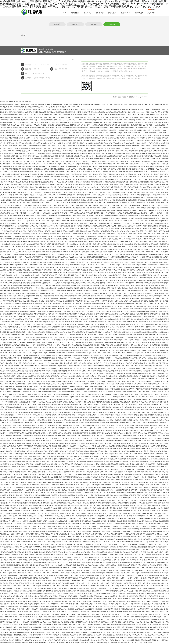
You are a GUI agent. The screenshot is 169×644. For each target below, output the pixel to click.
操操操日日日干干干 (11, 542)
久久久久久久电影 (59, 562)
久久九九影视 (77, 358)
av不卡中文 (36, 487)
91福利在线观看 (155, 190)
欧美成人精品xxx (65, 109)
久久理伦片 (25, 208)
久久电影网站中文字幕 (151, 133)
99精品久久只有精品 (142, 239)
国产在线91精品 (99, 213)
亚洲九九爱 (64, 342)
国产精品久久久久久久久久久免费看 (44, 265)
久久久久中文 (135, 340)
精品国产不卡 (111, 355)
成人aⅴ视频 (119, 619)
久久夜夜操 (107, 109)
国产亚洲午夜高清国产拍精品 (116, 291)
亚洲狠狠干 (73, 469)
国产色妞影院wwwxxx (88, 298)
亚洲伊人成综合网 (76, 275)
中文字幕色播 (96, 562)
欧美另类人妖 (34, 565)
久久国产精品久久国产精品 (32, 467)
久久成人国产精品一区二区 (111, 609)
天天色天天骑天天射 (25, 594)
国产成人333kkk (127, 606)
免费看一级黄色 (8, 511)
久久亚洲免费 (150, 309)
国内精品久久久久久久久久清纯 (87, 309)
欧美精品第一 (149, 141)
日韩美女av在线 (87, 456)
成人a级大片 (80, 340)
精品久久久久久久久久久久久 (157, 635)
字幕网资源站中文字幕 (118, 578)
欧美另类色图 (146, 397)
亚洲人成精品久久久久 (144, 412)
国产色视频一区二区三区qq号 (89, 627)
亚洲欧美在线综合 (144, 591)
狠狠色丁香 (21, 361)
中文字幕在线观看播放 (19, 462)
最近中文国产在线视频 (27, 159)
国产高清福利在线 (129, 374)
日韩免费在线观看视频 (74, 366)
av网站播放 (150, 368)
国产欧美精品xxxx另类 (77, 254)
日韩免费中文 (65, 386)
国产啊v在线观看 (141, 197)
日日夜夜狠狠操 (7, 345)
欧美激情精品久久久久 (32, 133)
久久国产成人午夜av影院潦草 (130, 449)
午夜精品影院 (79, 115)
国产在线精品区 (72, 291)
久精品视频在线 (12, 446)
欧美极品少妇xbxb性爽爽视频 (27, 254)
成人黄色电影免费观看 (129, 474)
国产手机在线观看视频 (118, 169)
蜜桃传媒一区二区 (44, 301)
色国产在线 (12, 379)
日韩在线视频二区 (70, 544)
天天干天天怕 (44, 164)
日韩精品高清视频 (27, 358)
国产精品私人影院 (157, 443)
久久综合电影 (28, 109)
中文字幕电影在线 (35, 449)
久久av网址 (3, 337)
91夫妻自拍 (91, 581)
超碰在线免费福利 (157, 366)
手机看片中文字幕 (83, 148)
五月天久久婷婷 (47, 197)
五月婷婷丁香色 (89, 441)
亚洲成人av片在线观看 (53, 109)
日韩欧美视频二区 (39, 446)
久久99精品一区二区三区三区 (156, 379)
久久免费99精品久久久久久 (144, 128)
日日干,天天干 (49, 500)
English (153, 9)
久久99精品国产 (113, 130)
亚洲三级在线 (82, 283)
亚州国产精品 (123, 446)
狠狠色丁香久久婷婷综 (78, 394)
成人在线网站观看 (33, 329)
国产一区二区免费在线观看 (128, 472)
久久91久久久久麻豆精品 (67, 241)
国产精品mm (109, 179)
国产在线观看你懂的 (49, 410)
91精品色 (53, 363)
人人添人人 (56, 332)
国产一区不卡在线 (100, 177)
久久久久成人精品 (81, 257)
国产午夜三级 (99, 534)
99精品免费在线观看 (97, 324)
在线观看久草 (91, 555)
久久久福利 (15, 213)
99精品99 (106, 389)
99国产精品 (34, 275)
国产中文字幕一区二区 (157, 511)
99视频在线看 (15, 594)
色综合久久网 (16, 345)
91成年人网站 (118, 293)
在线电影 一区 (154, 159)
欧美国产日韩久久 (152, 386)
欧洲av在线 (141, 565)
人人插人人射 (96, 221)
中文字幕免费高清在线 (94, 614)
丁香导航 (25, 500)
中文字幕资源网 (13, 459)
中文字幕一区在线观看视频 (64, 480)
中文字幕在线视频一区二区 (70, 438)
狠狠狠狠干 (77, 604)
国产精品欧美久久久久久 (29, 392)
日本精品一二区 (60, 449)
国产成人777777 (49, 203)
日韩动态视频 (6, 210)
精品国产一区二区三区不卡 (133, 148)
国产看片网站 (37, 578)
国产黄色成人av (115, 218)
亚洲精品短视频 (11, 436)
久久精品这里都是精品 (49, 526)
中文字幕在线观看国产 (148, 415)
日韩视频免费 (117, 438)
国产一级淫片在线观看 (7, 278)
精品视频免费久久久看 (40, 262)
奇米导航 (36, 280)
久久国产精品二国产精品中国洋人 (93, 332)
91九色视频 (60, 317)
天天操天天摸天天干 (152, 555)
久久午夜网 (18, 293)
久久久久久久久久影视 (92, 565)
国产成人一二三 (56, 438)
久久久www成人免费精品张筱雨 (27, 342)
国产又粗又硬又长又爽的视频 (139, 241)
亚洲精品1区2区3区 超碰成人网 (29, 239)
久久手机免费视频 (126, 133)
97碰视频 (97, 368)
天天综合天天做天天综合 (153, 200)
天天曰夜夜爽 (59, 405)
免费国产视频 (39, 425)
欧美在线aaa (21, 368)
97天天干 (141, 454)
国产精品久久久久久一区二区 (72, 374)
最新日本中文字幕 (150, 547)
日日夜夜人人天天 (61, 454)
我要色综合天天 (67, 508)
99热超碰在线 (40, 480)
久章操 (114, 594)
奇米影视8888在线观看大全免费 (67, 436)
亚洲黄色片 (41, 516)
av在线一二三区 (128, 500)
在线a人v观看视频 (124, 309)
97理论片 (6, 172)
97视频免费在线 (31, 379)
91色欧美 (95, 604)
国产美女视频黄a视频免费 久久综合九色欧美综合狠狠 (75, 296)
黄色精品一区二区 (79, 526)
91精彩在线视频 (117, 529)
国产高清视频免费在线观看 (69, 415)
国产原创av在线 (60, 148)
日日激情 (40, 394)
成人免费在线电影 (20, 384)
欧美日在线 (31, 205)
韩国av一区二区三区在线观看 (118, 420)
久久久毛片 (140, 622)
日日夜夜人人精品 (19, 433)
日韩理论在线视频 (23, 560)
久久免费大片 (96, 317)
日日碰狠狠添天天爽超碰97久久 (107, 627)
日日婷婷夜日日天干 (105, 397)
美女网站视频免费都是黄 (46, 177)
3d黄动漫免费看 (31, 273)
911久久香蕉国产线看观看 (124, 436)
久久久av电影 (16, 474)
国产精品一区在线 (147, 179)
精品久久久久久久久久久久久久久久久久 (99, 117)
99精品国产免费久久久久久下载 (103, 122)
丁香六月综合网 (5, 335)
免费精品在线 (116, 117)
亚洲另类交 (105, 518)
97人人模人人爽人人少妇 (72, 169)
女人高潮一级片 (145, 159)
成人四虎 (49, 348)
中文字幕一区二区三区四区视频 (43, 267)
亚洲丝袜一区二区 (122, 521)
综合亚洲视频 (37, 638)
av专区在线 (129, 319)
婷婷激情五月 (158, 503)
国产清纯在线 (61, 166)
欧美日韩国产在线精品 (98, 135)
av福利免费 (82, 599)
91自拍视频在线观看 (159, 125)
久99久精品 (139, 609)
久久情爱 (52, 474)
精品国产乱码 (121, 361)
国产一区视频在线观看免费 (138, 306)
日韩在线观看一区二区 (32, 249)
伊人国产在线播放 (13, 428)
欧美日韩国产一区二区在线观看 (102, 454)
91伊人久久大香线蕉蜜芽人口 (127, 239)
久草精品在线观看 (97, 573)
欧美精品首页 (13, 560)
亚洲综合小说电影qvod (74, 190)
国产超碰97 (94, 503)
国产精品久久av (163, 133)
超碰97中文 (120, 374)
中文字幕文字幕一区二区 (152, 270)
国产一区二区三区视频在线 (137, 498)
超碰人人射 (156, 164)
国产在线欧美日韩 (101, 412)
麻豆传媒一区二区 (11, 200)
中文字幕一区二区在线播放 (95, 133)
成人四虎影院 (90, 177)
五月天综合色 (20, 249)
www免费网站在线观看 (132, 578)
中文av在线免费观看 (137, 638)
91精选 (144, 441)
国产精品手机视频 (96, 285)
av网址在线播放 (115, 423)
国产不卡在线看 (160, 594)
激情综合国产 (55, 513)
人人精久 (64, 640)
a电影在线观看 (16, 555)
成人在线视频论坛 (147, 480)
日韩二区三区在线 (62, 319)
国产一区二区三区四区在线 (46, 275)
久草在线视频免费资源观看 (49, 617)
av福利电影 (67, 234)
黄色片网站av (109, 148)
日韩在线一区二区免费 (62, 469)
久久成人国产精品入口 (132, 524)
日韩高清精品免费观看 (83, 640)
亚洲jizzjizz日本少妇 (74, 239)
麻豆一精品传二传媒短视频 (121, 392)
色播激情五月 (60, 526)
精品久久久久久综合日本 (76, 402)
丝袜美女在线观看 (80, 213)
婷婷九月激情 (24, 164)
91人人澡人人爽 (116, 485)
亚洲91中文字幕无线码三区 (99, 322)
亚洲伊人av (13, 399)
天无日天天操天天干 (126, 614)
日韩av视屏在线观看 (135, 550)
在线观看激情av (56, 278)
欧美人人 (24, 192)
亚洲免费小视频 (79, 249)
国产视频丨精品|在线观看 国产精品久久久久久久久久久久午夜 (37, 148)
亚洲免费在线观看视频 (88, 384)
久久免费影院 (69, 604)
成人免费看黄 (51, 200)
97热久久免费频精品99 (34, 213)
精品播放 (24, 329)
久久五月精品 (149, 135)
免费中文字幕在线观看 (28, 581)
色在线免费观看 (66, 278)
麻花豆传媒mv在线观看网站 (54, 128)
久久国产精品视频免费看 (103, 226)
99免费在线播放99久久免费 (110, 190)
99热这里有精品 (81, 449)
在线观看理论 (23, 353)
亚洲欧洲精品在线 (123, 604)
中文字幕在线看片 (160, 120)
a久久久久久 (37, 570)
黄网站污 (92, 622)
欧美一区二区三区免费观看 (79, 223)
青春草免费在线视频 (15, 405)
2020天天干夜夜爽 (153, 247)
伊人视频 (166, 117)
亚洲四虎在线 (127, 630)
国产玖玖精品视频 (32, 172)
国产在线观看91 (48, 270)
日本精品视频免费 (145, 619)
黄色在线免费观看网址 (105, 485)
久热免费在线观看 (44, 586)
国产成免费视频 (145, 190)
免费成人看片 (19, 456)
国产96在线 (145, 319)
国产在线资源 (119, 195)
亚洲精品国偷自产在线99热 (78, 125)
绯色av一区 (99, 247)
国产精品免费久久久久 (133, 260)
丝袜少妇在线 (107, 192)
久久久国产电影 (19, 143)
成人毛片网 (74, 511)
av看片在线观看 (24, 366)
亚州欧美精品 (101, 495)
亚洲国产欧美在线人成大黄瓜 (125, 627)
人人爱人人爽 (119, 568)
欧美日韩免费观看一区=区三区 (95, 415)
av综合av (153, 454)
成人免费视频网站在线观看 (110, 394)
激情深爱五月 (56, 361)
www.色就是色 (4, 288)
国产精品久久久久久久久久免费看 (124, 120)
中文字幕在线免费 (9, 166)
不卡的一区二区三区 (56, 210)
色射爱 (141, 552)
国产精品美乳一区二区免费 (150, 161)
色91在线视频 (68, 355)
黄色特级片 (105, 614)
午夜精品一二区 (50, 247)
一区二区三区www (22, 221)
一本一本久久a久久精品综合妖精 (16, 487)
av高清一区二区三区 (21, 205)
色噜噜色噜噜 (147, 298)
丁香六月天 (114, 534)
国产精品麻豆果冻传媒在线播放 (159, 262)
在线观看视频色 (65, 511)
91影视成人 (123, 560)
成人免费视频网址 (127, 531)
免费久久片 (81, 459)
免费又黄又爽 (52, 583)
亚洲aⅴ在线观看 (116, 531)
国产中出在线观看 (147, 643)
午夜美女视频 (99, 441)
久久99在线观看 (57, 205)
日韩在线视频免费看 (149, 218)
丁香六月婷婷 (25, 337)
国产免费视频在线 (66, 361)
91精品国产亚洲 (54, 389)
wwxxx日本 (14, 368)
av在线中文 (58, 542)
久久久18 (92, 640)
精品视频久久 (46, 464)
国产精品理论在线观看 (112, 314)
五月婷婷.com (138, 244)
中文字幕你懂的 (102, 146)
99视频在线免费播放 (77, 234)
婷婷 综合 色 (40, 539)
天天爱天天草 (104, 407)
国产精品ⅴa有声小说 (110, 436)
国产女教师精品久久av (147, 187)
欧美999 (69, 524)
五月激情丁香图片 (157, 301)
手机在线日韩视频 (56, 508)
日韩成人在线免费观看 (39, 405)
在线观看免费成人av (73, 407)
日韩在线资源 (33, 182)
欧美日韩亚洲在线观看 (11, 317)
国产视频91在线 (50, 443)
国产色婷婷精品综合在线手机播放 (72, 231)
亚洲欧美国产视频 (35, 174)
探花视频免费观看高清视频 (110, 156)
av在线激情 (45, 570)
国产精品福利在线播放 (104, 234)
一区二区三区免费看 (75, 216)
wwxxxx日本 (120, 539)
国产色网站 (51, 249)
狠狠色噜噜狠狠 (15, 335)
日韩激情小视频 (152, 265)
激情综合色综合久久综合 (88, 226)
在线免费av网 (109, 306)
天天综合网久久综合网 (68, 594)
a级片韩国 (112, 172)
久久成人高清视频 (17, 503)
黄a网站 (23, 241)
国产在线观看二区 (102, 329)
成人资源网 (90, 143)
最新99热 (127, 386)
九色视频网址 (86, 392)
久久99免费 (60, 420)
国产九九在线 (131, 231)
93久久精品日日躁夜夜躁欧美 (87, 643)
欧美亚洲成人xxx (15, 469)
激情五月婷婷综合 (54, 407)
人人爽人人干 (58, 203)
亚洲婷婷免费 (81, 565)
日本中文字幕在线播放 (107, 493)
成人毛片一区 (137, 420)
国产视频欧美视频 (59, 456)
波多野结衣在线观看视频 (72, 143)
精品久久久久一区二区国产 (19, 210)
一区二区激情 (55, 190)
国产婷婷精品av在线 (144, 358)
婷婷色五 (94, 335)
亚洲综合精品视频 (128, 122)
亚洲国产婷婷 (7, 464)
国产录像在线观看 (23, 122)
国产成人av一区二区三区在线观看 (134, 195)
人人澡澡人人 (74, 244)
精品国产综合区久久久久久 (68, 513)
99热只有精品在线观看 (141, 254)
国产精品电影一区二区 (95, 405)
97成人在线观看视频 (91, 487)
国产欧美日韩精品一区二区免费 (35, 493)
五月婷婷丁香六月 (42, 376)
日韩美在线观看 (7, 153)
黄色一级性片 (129, 581)
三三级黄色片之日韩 (119, 244)
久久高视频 (138, 418)
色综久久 (123, 469)
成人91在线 (83, 260)
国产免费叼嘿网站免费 (62, 575)
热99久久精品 (115, 210)
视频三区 (41, 550)
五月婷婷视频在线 (127, 555)
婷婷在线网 (90, 575)
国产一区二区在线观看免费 (121, 164)
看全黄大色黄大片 (68, 236)
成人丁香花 (92, 166)
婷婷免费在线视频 (101, 185)
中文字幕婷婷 (92, 495)
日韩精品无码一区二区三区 (27, 231)
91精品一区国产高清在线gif (73, 456)
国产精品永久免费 (76, 280)
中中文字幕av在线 (39, 288)
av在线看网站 (89, 249)
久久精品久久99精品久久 (48, 143)
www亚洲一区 (133, 508)
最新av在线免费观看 (49, 482)
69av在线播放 (82, 410)
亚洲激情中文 (62, 552)
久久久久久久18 (152, 407)
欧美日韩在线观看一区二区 (118, 389)
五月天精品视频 (19, 130)
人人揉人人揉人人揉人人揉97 (47, 309)
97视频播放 (19, 112)
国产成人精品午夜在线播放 (13, 234)
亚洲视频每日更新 (97, 293)
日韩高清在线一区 (43, 474)
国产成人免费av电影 (32, 495)
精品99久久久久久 (108, 247)
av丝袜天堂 (143, 578)
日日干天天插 (40, 506)
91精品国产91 (20, 319)
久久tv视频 (11, 534)
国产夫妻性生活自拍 (114, 329)
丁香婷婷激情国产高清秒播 (156, 329)
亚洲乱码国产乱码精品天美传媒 (101, 402)
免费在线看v (49, 151)
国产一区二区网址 (13, 508)
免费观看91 (47, 169)
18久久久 (161, 425)
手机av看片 (154, 311)
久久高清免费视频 (155, 275)
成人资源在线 (121, 342)
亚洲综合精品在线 (88, 550)
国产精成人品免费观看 (46, 511)
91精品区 (20, 423)
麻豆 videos (83, 482)
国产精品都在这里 (60, 288)
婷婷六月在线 (125, 451)
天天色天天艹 (60, 423)
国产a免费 (88, 135)
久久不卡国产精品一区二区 (72, 451)
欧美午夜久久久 (158, 474)
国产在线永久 (104, 511)
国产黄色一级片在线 (153, 513)
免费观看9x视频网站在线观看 (9, 361)
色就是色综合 (22, 172)
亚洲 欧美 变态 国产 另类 (95, 192)
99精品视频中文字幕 (126, 205)
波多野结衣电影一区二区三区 (98, 291)
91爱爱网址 (142, 327)
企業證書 (112, 24)
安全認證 (94, 24)
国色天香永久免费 (93, 537)
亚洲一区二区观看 (101, 361)
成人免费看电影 (101, 166)
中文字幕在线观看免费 (65, 195)
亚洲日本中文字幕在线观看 (94, 208)
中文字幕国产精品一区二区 (75, 612)
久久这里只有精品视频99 (116, 143)
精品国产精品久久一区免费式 (133, 480)
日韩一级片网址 (156, 298)
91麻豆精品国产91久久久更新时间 (80, 583)
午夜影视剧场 (113, 508)
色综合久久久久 (141, 474)
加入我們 (151, 13)
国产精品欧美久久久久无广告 (137, 601)
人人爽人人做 (128, 591)
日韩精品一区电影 (123, 508)
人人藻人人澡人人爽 (109, 324)
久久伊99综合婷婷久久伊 (23, 531)
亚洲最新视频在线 (139, 594)
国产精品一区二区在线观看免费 (126, 617)
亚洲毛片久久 (70, 591)
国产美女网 (60, 355)
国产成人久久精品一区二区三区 (52, 640)
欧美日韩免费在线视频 (130, 213)
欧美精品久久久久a (45, 428)
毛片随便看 (89, 314)
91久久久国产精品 (147, 125)
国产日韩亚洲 (44, 487)
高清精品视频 (51, 575)
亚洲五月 (26, 503)
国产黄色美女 (108, 200)
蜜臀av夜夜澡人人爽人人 (43, 278)
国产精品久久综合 (107, 529)
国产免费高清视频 (78, 195)
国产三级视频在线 (140, 544)
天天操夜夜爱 (141, 335)
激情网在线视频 (35, 428)
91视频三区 (111, 120)
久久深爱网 (95, 500)
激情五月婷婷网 (33, 550)
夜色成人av (84, 498)
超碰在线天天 (47, 283)
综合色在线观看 (16, 291)
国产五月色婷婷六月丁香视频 (125, 594)
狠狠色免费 (84, 467)
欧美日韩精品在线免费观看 (95, 109)
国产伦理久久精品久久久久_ (116, 223)
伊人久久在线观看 (110, 596)
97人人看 (153, 591)
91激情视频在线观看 (99, 314)
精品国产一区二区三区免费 (32, 622)
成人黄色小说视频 (116, 226)
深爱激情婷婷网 (33, 407)
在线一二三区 (165, 190)
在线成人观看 (20, 570)
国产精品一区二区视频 (11, 254)
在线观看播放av (60, 174)
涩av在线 (162, 555)
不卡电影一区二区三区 (39, 109)
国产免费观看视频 (136, 223)
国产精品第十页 (47, 179)
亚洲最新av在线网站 (108, 428)
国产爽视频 (74, 109)
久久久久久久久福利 (17, 485)
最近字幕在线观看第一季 (139, 462)
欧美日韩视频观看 (103, 508)
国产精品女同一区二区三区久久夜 (70, 498)
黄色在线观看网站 (115, 449)
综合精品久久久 (73, 159)
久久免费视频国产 (38, 270)
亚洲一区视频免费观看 (48, 415)
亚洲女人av (111, 174)
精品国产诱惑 (30, 247)
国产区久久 (108, 498)
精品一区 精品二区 (34, 164)
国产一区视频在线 (154, 402)
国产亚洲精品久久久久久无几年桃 (122, 151)
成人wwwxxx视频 (154, 438)
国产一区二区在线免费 (90, 234)
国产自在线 (66, 205)
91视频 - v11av (88, 350)
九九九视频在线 (85, 430)
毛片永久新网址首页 (25, 327)
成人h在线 (45, 138)
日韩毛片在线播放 (89, 241)
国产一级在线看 (131, 311)
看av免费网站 (77, 262)
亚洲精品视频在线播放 (143, 311)
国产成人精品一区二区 (81, 581)
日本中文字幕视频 (88, 617)
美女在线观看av (137, 562)
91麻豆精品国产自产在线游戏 (106, 115)
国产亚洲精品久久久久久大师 (148, 449)
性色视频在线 (13, 482)
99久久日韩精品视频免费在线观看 (109, 482)
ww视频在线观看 (125, 638)
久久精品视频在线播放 (135, 438)
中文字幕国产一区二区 (50, 324)
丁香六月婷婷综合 (53, 472)
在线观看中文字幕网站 (23, 436)
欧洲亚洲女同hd (43, 495)
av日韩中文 (126, 293)
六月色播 (6, 311)
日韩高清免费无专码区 (72, 288)
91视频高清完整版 (80, 208)
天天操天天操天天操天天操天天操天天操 (21, 288)
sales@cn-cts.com (39, 73)
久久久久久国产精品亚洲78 (146, 410)
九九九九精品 (57, 594)
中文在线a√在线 (83, 244)
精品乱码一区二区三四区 (145, 586)
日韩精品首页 (148, 632)
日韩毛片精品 (137, 531)
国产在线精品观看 (53, 156)
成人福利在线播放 (64, 606)
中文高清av (73, 386)
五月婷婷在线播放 (121, 596)
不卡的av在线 (15, 164)
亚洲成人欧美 (45, 544)
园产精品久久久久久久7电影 (140, 487)
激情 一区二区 (41, 443)
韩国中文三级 (20, 376)
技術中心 (100, 13)
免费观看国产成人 (162, 355)
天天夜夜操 (163, 513)
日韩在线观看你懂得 (25, 508)
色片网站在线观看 (58, 348)
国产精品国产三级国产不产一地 (50, 498)
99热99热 (99, 342)
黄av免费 (44, 174)
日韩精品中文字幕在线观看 (137, 309)
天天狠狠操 (119, 135)
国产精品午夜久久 (30, 252)
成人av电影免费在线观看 (101, 550)
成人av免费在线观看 (155, 472)
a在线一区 (33, 153)
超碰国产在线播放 (23, 374)
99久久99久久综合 (71, 449)
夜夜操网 (110, 153)
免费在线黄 (76, 348)
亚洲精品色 (38, 185)
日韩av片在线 (84, 399)
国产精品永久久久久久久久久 (106, 335)
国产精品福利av (128, 612)
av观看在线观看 (48, 459)
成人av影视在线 (74, 376)
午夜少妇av (158, 485)
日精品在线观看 (117, 122)
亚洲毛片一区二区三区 (106, 438)
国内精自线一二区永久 (100, 267)
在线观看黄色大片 (137, 298)
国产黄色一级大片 (109, 619)
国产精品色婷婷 (29, 319)
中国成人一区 (112, 252)
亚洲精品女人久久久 (163, 420)
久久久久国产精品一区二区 (56, 604)
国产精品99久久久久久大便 (24, 161)
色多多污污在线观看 (140, 500)
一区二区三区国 (151, 306)
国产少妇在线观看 (45, 508)
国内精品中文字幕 (22, 156)
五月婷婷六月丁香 (146, 443)
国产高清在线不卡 (116, 197)
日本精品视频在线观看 (63, 583)
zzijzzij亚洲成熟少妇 (17, 117)
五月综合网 (63, 407)
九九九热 (33, 588)
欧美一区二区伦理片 (95, 244)
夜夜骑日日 (50, 601)
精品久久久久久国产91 (131, 573)
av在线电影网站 (20, 151)
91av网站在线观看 (54, 298)
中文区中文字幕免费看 (7, 120)
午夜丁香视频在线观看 (17, 280)
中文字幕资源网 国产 (58, 197)
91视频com (7, 467)
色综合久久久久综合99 (33, 226)
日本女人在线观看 (6, 257)
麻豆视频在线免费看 (17, 441)
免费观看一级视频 (57, 428)
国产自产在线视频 (28, 544)
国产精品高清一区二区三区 (88, 433)
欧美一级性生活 (54, 153)
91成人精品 (67, 547)
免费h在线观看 (97, 197)
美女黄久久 (63, 172)
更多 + (74, 59)
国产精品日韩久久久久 (70, 270)
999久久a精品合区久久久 (85, 267)
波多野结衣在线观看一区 (128, 128)
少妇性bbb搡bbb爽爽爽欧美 (72, 529)
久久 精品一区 (111, 513)
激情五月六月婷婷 (78, 568)
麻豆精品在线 (10, 130)
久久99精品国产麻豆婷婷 (22, 529)
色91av (50, 229)
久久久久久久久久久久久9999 (53, 539)
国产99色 (30, 262)
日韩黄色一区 (124, 234)
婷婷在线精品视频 (54, 138)
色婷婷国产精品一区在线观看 (25, 614)
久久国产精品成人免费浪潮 (74, 617)
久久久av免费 (50, 542)
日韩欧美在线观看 (130, 262)
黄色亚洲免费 (95, 557)
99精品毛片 (7, 247)
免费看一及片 (36, 477)
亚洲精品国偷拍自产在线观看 (155, 151)
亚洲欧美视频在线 (54, 366)
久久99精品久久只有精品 (25, 125)
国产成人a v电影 (108, 293)
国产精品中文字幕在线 (68, 135)
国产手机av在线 (161, 518)
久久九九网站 (74, 635)
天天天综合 (21, 200)
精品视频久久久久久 (148, 399)
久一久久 (163, 270)
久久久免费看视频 (141, 208)
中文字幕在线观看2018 (81, 614)
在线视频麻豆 (151, 430)
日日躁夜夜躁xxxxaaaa (132, 291)
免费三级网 (76, 179)
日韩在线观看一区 (79, 350)
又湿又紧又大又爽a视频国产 (157, 374)
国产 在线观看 (163, 278)
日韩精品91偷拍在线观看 (81, 327)
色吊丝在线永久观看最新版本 (72, 141)
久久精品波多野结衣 (112, 446)
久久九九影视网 (16, 262)
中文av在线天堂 (152, 229)
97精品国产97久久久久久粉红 (58, 560)
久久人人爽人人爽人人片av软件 (26, 223)
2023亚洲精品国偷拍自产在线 (116, 575)
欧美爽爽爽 (70, 298)
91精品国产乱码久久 (52, 588)
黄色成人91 (77, 298)
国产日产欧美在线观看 (24, 542)
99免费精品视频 (95, 430)
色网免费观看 (42, 490)
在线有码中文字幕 (105, 368)
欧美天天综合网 (63, 493)
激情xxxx (14, 415)
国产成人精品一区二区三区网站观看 (93, 278)
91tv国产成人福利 (35, 415)
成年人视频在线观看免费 (73, 552)
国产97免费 (126, 324)
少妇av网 (147, 454)
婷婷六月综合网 (155, 456)
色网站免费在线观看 (125, 464)
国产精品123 (36, 156)
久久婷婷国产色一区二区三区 (93, 544)
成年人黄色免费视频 (99, 467)
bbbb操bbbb (49, 322)
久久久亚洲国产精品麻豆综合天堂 (159, 319)
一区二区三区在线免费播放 (55, 529)
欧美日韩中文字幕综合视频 (25, 446)
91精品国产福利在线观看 (122, 441)
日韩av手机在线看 (138, 436)
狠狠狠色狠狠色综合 (12, 498)
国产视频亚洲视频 (124, 557)
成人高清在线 (142, 200)
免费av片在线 (107, 151)
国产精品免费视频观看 (76, 130)
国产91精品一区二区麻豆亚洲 (160, 638)
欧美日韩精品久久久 (134, 138)
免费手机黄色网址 (89, 203)
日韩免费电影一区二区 (69, 311)
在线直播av (18, 350)
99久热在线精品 (79, 203)
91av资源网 (140, 493)
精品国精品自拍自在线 (129, 197)
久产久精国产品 (29, 280)
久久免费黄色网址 (149, 169)
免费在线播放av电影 (9, 531)
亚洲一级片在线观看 (42, 153)
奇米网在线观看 (85, 397)
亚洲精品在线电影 (69, 622)
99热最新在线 (140, 314)
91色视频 (51, 521)
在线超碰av (17, 278)
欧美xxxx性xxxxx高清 (51, 430)
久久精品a (162, 159)
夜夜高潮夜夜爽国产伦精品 (33, 143)
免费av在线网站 (33, 500)
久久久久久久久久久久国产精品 (57, 612)
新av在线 (51, 477)
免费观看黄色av (42, 472)
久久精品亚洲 (20, 506)
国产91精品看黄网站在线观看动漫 (146, 231)
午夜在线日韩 (154, 278)
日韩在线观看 (62, 588)
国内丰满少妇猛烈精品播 (45, 594)
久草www (88, 187)
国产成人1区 (151, 462)
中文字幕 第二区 (68, 428)
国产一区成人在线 (9, 143)
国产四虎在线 (106, 197)
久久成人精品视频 (5, 192)
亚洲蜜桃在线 (92, 586)
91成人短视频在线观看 (77, 389)
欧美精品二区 (6, 244)
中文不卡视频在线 (79, 638)
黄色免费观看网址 (162, 306)
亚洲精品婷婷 (14, 128)
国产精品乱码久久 (123, 518)
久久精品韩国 (15, 366)
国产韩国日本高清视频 (74, 588)
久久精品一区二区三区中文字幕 (124, 415)
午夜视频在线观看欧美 (78, 412)
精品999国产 (147, 638)
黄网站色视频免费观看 (46, 418)
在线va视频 (145, 296)
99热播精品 (88, 573)
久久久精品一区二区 (134, 190)
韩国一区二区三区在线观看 (158, 397)
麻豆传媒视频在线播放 (14, 208)
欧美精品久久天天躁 (132, 358)
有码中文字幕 (34, 317)
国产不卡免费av (162, 223)
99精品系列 (70, 172)
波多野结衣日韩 (30, 518)
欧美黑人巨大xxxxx (26, 345)
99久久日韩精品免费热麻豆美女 (77, 133)
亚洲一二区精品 (142, 177)
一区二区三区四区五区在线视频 (135, 361)
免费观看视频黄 (33, 560)
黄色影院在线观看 (18, 216)
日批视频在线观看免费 (36, 503)
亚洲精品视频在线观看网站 (130, 529)
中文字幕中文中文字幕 (97, 583)
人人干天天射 (48, 345)
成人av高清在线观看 (8, 526)
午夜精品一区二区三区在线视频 (135, 141)
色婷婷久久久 (83, 381)
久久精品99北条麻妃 (74, 430)
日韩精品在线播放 (72, 166)
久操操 (142, 614)
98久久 (57, 296)
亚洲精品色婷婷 (95, 578)
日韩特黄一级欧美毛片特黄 (34, 625)
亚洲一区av (127, 125)
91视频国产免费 (155, 172)
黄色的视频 (120, 591)
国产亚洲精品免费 (101, 480)
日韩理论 (115, 397)
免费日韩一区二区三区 (81, 485)
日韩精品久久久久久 (79, 187)
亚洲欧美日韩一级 (42, 604)
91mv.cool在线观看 (22, 521)
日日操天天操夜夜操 (108, 601)
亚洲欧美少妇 (43, 249)
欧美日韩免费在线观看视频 (54, 252)
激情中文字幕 (86, 112)
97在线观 (81, 342)
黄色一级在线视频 (69, 329)
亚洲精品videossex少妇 (146, 260)
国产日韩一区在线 (85, 348)
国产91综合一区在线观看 (41, 614)
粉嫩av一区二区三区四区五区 (151, 350)
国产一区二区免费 (73, 342)
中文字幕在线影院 (121, 166)
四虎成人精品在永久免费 (96, 273)
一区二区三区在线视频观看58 (12, 581)
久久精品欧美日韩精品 (50, 257)
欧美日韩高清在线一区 (78, 472)
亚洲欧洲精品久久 (48, 630)
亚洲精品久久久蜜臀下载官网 (99, 252)
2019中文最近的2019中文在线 (21, 348)
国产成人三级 (102, 376)
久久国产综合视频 (32, 394)
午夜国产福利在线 (148, 485)
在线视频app (129, 337)
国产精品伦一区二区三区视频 (91, 210)
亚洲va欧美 (4, 179)
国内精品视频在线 (5, 117)
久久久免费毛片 (150, 192)
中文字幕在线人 (37, 547)
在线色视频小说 (59, 340)
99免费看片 (119, 213)
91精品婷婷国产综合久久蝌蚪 (36, 537)
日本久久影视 (30, 324)
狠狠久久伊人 (54, 301)
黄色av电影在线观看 (45, 619)
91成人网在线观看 (116, 109)
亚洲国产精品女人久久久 (7, 109)
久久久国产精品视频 (45, 239)
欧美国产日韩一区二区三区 (99, 187)
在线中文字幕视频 (27, 643)
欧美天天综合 (109, 537)
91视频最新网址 (131, 493)
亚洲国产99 (98, 190)
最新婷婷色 (138, 394)
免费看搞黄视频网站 (155, 467)
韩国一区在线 (151, 353)
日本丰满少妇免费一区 (154, 177)
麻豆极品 (158, 399)
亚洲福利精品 (78, 112)
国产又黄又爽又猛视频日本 (64, 425)
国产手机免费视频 (43, 122)
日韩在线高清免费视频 (118, 581)
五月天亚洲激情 (5, 327)
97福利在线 (91, 172)
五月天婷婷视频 (93, 485)
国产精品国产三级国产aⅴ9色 (39, 298)
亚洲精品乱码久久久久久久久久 (97, 443)
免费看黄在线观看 (114, 638)
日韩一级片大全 (47, 438)
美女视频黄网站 (147, 337)
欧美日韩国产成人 (64, 389)
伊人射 (67, 410)
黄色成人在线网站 (33, 229)
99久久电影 (116, 138)
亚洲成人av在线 (96, 474)
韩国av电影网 (102, 141)
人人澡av (16, 511)
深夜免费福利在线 (157, 498)
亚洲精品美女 (10, 451)
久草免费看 (162, 247)
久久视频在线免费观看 (49, 192)
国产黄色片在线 (96, 296)
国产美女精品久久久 (93, 438)
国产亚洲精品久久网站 (82, 622)
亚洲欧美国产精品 (59, 596)
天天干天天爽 (10, 355)
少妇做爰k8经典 (128, 539)
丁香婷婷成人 (55, 161)
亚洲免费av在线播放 (68, 182)
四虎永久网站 (83, 586)
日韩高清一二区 (61, 192)
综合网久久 (155, 557)
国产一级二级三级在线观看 (103, 581)
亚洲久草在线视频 (97, 371)
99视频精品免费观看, (103, 309)
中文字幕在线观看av (91, 526)
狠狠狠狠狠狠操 (60, 371)
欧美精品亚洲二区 (19, 493)
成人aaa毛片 (163, 172)
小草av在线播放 (11, 606)
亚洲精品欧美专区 (138, 169)
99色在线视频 (165, 177)
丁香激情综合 (164, 601)
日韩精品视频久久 (111, 374)
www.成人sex (117, 249)
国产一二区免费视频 (67, 327)
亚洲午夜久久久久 (70, 555)
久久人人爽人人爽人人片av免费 (69, 164)
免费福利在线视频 (24, 311)
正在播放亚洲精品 (86, 591)
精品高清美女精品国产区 (38, 285)
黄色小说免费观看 (91, 146)
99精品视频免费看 (81, 516)
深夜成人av (18, 638)
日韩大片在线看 (28, 117)
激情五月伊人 (146, 244)
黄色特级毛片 (127, 511)
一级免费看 (35, 586)
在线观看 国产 (147, 117)
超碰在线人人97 (32, 516)
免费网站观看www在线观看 (122, 443)
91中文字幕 (70, 638)
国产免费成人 (92, 151)
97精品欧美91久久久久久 (7, 640)
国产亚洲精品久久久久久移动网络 (97, 223)
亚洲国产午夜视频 (113, 322)
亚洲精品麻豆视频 (129, 267)
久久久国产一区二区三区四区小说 (107, 262)
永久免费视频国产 (82, 513)
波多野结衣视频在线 (139, 516)
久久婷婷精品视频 (43, 389)
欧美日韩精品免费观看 (96, 327)
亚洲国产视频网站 (140, 348)
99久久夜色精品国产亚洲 (134, 397)
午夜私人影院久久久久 (18, 464)
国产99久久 (85, 606)
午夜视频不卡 (72, 619)
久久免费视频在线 (109, 381)
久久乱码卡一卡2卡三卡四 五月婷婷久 (145, 477)
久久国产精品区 (74, 575)
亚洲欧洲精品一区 (31, 195)
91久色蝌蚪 (120, 252)
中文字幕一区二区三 (24, 415)
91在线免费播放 (133, 503)
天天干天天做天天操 (9, 301)
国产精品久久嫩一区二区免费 (155, 327)
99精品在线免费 (7, 625)
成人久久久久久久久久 (127, 117)
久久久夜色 (144, 229)
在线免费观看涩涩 (59, 625)
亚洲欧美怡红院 (68, 368)
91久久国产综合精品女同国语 (37, 374)
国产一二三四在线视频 (52, 223)
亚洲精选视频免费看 (30, 441)
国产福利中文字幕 (25, 609)
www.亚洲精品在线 (57, 441)
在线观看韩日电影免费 (79, 185)
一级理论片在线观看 (36, 283)
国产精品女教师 (109, 415)
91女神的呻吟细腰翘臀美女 (11, 518)
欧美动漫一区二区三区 (152, 257)
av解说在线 (41, 500)
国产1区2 (164, 467)
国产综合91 (132, 622)
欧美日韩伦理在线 (158, 197)
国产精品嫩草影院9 (22, 187)
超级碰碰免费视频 (27, 141)
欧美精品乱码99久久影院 (138, 257)
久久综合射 (136, 159)
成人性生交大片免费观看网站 (99, 459)
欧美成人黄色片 (142, 423)
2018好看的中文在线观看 (76, 265)
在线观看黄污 (25, 234)
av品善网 (103, 350)
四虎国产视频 (138, 485)
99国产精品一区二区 (160, 573)
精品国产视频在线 (17, 544)
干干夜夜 (111, 187)
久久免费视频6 (154, 487)
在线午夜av (58, 474)
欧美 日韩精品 (49, 562)
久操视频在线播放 (157, 575)
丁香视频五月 (99, 568)
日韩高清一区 (142, 555)
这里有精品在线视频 (33, 301)
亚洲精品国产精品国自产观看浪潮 (149, 273)
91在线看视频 (96, 493)
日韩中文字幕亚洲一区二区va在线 (15, 133)
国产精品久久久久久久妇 (98, 392)
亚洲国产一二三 (133, 221)
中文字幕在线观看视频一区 (137, 371)
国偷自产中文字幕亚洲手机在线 (14, 138)
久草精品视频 (66, 210)
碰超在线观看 (32, 604)
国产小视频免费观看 (17, 601)
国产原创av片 (110, 379)
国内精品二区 (51, 174)
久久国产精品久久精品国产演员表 (18, 296)
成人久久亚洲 (141, 521)
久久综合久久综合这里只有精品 (58, 122)
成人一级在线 (5, 482)
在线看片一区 (97, 249)
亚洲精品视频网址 (61, 638)
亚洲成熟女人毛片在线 (96, 451)
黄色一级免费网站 (25, 285)
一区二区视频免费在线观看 (136, 547)
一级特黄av (145, 205)
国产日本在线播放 (150, 588)
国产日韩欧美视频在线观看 (92, 254)
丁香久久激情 (50, 371)
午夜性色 (23, 518)
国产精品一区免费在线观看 (33, 438)
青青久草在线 (154, 425)
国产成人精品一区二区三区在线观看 (63, 151)
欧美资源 (21, 128)
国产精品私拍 (163, 226)
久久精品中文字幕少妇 (102, 172)
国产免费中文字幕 (84, 376)
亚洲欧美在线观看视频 (14, 337)
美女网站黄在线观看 (98, 304)
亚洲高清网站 (162, 459)
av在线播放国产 (137, 161)
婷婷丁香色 (13, 374)
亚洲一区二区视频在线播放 (161, 480)
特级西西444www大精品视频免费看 (115, 358)
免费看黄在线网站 (30, 506)
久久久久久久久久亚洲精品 (86, 159)
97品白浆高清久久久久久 (46, 596)
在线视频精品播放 (87, 197)
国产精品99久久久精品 (114, 412)
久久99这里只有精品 (9, 614)
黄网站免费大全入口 (85, 371)
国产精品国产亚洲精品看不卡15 (71, 314)
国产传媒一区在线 (107, 138)
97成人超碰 (11, 495)
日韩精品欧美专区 (132, 200)
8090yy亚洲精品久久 (75, 632)
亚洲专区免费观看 (63, 632)
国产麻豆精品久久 (112, 384)
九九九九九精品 (146, 539)
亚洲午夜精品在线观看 (157, 552)
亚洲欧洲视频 (162, 526)
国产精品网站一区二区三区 (47, 236)
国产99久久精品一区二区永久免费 (108, 604)
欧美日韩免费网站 (156, 221)
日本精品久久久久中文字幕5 (92, 301)
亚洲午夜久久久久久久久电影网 (62, 550)
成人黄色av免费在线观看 (35, 454)
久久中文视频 (161, 477)
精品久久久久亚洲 (10, 146)
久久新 (32, 337)
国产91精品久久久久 (96, 353)
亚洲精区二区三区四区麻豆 (148, 495)
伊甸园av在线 (87, 231)
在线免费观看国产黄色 (48, 350)
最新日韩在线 (160, 495)
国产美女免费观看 (131, 156)
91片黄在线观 (50, 306)
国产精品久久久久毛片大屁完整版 (94, 436)
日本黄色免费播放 (63, 446)
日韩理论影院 (90, 213)
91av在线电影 (62, 462)
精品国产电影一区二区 (132, 273)
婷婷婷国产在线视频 (65, 337)
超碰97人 (38, 340)
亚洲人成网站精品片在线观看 (74, 570)
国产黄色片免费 (41, 252)
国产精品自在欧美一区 (143, 446)
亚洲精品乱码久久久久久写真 (19, 322)
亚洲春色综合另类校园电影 (10, 231)
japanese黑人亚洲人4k (89, 355)
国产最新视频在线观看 (39, 384)
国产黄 (30, 156)
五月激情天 (7, 368)
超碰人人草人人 (151, 348)
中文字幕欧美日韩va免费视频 (12, 472)
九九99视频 (69, 562)
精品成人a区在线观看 (71, 148)
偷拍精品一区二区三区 (94, 311)
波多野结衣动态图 (115, 340)
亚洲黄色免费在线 (105, 210)
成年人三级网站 (72, 309)
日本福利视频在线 (9, 350)
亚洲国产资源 (111, 288)
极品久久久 (48, 205)
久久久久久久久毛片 (65, 161)
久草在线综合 (33, 521)
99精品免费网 (73, 446)
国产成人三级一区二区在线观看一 (46, 379)
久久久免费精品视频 (51, 446)
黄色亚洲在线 (61, 617)
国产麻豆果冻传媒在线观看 (8, 135)
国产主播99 (161, 213)
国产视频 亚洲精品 (109, 568)
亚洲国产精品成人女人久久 (69, 459)
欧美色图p (106, 638)
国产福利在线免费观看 (54, 135)
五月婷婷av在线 (91, 630)
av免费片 (29, 384)
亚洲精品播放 (138, 399)
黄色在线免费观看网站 (40, 314)
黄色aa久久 (65, 627)
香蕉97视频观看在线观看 (111, 464)
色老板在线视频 (26, 562)
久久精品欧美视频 (96, 428)
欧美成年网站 (43, 135)
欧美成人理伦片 (51, 557)
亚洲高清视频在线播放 (86, 423)
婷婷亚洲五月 (120, 355)
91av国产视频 (125, 332)
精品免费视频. (138, 130)
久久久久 (102, 537)
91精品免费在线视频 (145, 216)
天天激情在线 (158, 135)
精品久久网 (15, 609)
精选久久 (100, 151)
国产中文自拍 (82, 415)
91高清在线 (119, 324)
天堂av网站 (165, 218)
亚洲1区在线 (44, 366)
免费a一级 (12, 449)
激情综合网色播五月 (49, 469)
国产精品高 (30, 430)
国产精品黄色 (105, 221)
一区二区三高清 (27, 477)
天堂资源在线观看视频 (53, 273)
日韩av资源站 (138, 337)
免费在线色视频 (138, 534)
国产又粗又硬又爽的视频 (29, 190)
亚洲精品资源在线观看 (145, 640)
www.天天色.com (30, 632)
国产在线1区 (80, 304)
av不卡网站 (21, 482)
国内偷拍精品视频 (9, 412)
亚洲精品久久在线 (24, 317)
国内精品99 (147, 622)
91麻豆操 (163, 350)
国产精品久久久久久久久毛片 (11, 539)
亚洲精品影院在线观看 (155, 254)
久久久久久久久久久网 (51, 493)
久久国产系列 (18, 550)
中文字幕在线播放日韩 (157, 446)
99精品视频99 (46, 130)
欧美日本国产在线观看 (135, 234)
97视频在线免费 (131, 376)
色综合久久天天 (82, 386)
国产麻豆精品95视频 (65, 117)
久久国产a (147, 288)
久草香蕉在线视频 (107, 244)
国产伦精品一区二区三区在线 (92, 594)
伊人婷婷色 (121, 384)
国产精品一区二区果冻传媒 (128, 632)
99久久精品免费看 (153, 526)
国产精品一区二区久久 (7, 622)
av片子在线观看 (158, 260)
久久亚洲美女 (14, 172)
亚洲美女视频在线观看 (138, 464)
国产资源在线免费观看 (160, 283)
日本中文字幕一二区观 (34, 115)
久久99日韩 (111, 588)
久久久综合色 (91, 464)
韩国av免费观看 (164, 257)
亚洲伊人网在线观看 (18, 252)
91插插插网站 (86, 363)
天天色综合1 (78, 293)
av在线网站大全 (28, 112)
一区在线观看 (83, 596)
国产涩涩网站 (103, 174)
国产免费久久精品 (21, 301)
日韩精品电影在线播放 (40, 643)
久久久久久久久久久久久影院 (77, 531)
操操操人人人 (81, 156)
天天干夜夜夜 (123, 322)
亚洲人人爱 (58, 482)
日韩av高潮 (120, 477)
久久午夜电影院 (107, 164)
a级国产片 (49, 374)
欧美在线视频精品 (88, 345)
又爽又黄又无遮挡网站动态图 (153, 614)
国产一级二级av (16, 599)
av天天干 (71, 213)
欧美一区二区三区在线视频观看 (138, 329)
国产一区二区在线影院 (15, 397)
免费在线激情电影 (120, 335)
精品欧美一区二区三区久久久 (64, 557)
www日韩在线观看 (133, 216)
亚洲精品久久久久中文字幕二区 (108, 257)
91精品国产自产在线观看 (108, 425)
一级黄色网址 (95, 397)
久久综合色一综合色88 (46, 221)
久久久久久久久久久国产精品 (71, 482)
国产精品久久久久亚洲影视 (53, 506)
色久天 (145, 606)
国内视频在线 (133, 177)
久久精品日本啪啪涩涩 (136, 218)
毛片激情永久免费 (73, 560)
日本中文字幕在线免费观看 (130, 405)
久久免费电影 (6, 477)
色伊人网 (47, 363)
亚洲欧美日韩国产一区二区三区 (79, 405)
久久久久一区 (78, 247)
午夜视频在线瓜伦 (117, 159)
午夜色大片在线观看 (47, 456)
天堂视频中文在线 (156, 109)
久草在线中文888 (86, 518)
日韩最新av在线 (89, 534)
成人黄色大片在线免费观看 (70, 221)
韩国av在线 (153, 304)
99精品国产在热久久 (146, 146)
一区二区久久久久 (130, 342)
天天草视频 (45, 578)
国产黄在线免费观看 (68, 247)
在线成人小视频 (108, 451)
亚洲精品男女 (23, 630)
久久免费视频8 (158, 267)
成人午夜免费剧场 (111, 591)
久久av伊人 (164, 275)
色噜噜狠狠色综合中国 (100, 513)
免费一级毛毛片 (43, 407)
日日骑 (90, 467)
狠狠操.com (45, 433)
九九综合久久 (60, 555)
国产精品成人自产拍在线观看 (47, 317)
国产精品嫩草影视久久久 (117, 363)
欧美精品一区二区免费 (86, 407)
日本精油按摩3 (14, 630)
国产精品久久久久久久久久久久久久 (48, 195)
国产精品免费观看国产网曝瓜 (42, 293)
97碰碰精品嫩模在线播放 (30, 389)
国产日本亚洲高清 (119, 386)
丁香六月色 (106, 363)
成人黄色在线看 (112, 185)
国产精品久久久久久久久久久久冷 (45, 304)
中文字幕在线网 (9, 537)
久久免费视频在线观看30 (36, 635)
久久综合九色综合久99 (87, 169)
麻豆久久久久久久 (82, 619)
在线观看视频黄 (106, 625)
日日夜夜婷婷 (138, 174)
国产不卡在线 (63, 381)
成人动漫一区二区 (157, 418)
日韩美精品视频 (84, 547)
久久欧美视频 (6, 366)
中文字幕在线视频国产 (83, 353)
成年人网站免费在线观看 (131, 570)
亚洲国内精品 (133, 423)
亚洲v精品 (71, 301)
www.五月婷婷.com (59, 322)
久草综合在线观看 (52, 581)
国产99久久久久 (123, 190)
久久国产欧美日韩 (120, 260)
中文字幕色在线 (108, 345)
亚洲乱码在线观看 (27, 405)
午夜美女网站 (39, 257)
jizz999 (22, 622)
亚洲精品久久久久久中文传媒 (49, 226)
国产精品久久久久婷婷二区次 (138, 210)
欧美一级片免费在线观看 (63, 443)
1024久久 (3, 451)
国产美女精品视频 (114, 456)
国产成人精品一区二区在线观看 (38, 612)
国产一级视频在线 (83, 270)
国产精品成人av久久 (114, 469)
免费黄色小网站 (98, 423)
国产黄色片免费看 (43, 218)
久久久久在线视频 (43, 172)
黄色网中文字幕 (12, 265)
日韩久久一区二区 (120, 428)
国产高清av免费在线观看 (137, 283)
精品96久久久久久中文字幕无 (82, 428)
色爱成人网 (119, 516)
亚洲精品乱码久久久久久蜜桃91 (89, 205)
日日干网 (127, 223)
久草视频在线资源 (25, 402)
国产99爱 (36, 236)
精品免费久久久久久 (135, 456)
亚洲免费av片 (142, 353)
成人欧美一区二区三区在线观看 (140, 511)
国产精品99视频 (88, 128)
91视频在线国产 (49, 516)
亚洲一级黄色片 (146, 418)
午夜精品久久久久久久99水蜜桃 (145, 252)
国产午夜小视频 (145, 115)
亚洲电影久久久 (35, 529)
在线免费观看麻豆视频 (38, 327)
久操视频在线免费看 (117, 612)
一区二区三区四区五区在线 (122, 241)
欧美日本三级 (132, 521)
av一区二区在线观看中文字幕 (55, 451)
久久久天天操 (158, 252)
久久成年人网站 (96, 161)
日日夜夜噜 (111, 195)
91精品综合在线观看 (92, 218)
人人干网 (10, 550)
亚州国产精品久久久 (52, 490)
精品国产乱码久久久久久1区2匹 (72, 601)
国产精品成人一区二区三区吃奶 (152, 234)
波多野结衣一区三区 (116, 565)
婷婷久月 (98, 622)
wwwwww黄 (111, 275)
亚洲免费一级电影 (33, 386)
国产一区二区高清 (38, 345)
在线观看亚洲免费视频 (20, 229)
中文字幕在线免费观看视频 (57, 570)
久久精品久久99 (113, 366)
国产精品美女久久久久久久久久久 (21, 586)
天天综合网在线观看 (46, 244)
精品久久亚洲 (116, 327)
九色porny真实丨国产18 (147, 482)
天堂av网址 (18, 643)
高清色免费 (97, 407)
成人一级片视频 (113, 557)
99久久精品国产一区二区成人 (115, 350)
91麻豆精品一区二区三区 (62, 467)
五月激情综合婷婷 (135, 604)
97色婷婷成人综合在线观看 (121, 301)
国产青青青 (100, 433)
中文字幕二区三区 (22, 260)
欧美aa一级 (36, 141)
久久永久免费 (32, 260)
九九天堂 (117, 472)
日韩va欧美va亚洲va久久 (56, 234)
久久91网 (87, 459)
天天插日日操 (146, 456)
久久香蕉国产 (101, 148)
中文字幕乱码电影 (27, 638)
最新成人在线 (118, 537)
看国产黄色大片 (123, 280)
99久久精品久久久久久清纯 (38, 348)
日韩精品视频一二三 (22, 407)
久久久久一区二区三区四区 (89, 141)
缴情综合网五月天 (21, 418)
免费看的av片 (43, 200)
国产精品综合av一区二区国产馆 (17, 226)
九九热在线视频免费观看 (157, 288)
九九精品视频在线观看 (150, 493)
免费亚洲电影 (113, 518)
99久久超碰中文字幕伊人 (89, 552)
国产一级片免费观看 (52, 285)
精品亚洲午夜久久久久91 (89, 262)
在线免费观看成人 (20, 410)
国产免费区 (30, 236)
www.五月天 (37, 159)
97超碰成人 (78, 392)
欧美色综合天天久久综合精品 (33, 130)
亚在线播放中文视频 (155, 205)
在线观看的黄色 (159, 415)
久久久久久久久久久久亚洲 (28, 539)
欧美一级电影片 (12, 125)
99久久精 (58, 537)
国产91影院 (79, 329)
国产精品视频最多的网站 (40, 583)
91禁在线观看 (73, 643)
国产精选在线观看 (153, 342)
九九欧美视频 (21, 273)
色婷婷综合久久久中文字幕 (76, 493)
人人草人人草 (48, 635)
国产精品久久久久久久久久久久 (117, 231)
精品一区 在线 (63, 301)
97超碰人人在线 (41, 342)
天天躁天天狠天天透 (75, 606)
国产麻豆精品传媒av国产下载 (21, 153)
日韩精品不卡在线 (120, 115)
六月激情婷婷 (79, 301)
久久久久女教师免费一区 (77, 534)
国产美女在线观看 (77, 332)
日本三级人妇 (107, 632)
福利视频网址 (143, 265)
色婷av (26, 179)
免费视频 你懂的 (127, 296)
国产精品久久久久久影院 (45, 241)
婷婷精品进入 (50, 405)
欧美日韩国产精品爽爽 (144, 156)
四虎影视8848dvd (31, 443)
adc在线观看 (44, 156)
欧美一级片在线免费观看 (121, 153)
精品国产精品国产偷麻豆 (155, 280)
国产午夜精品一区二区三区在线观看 (92, 280)
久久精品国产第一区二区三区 (94, 609)
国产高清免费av (99, 229)
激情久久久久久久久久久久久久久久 (128, 366)
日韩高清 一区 (163, 487)
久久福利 (165, 565)
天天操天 (99, 638)
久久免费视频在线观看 (16, 185)
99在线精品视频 (69, 614)
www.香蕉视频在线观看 (146, 340)
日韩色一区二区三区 (159, 376)
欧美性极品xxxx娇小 (111, 319)
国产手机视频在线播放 (104, 612)
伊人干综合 (165, 619)
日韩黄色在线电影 (60, 524)
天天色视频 (97, 169)
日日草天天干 (36, 433)
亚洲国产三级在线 (83, 418)
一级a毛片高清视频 (110, 213)
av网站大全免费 (60, 399)
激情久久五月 (47, 146)
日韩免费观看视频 (143, 381)
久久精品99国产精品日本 (143, 322)
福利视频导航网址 (158, 586)
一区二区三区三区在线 (96, 164)
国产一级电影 (86, 275)
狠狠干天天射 (60, 143)
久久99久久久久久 (20, 195)
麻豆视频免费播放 (151, 335)
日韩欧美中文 (80, 544)
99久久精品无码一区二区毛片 (122, 345)
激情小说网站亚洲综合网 (38, 531)
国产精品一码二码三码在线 (71, 252)
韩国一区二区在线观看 (156, 381)
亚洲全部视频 (31, 340)
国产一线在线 (123, 265)
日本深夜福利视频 (17, 524)
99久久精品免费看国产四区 (53, 327)
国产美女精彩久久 (82, 311)
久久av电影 (163, 617)
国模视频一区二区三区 (56, 218)
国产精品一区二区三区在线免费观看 (62, 187)
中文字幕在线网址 (5, 604)
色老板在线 (98, 241)
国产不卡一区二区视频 (154, 138)
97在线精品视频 (46, 213)
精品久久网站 (138, 117)
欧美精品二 (59, 236)
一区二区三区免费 (116, 542)
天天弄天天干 (78, 557)
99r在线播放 (146, 332)
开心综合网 (119, 172)
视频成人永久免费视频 (40, 451)
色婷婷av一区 (148, 345)
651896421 (36, 69)
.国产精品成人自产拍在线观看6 (112, 371)
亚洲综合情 (25, 182)
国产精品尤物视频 (91, 236)
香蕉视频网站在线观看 (103, 449)
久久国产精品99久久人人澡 (15, 179)
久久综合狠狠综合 (154, 296)
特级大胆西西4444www (98, 591)
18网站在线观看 (145, 630)
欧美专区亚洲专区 (134, 153)
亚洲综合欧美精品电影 (41, 337)
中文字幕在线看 (84, 319)
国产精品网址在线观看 (67, 485)
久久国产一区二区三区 (103, 635)
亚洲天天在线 (83, 138)
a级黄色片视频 (136, 205)
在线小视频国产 (16, 174)
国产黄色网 (131, 544)
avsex (17, 449)
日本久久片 (34, 218)
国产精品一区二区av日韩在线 (68, 156)
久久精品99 (156, 384)
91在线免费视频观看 (120, 493)
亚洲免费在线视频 (96, 570)
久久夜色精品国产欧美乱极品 (76, 500)
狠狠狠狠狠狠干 (5, 635)
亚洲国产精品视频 (57, 229)
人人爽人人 (37, 617)
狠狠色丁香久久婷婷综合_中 (155, 441)
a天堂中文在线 (33, 122)
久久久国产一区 (126, 340)
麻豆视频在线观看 (153, 423)
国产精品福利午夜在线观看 (95, 381)
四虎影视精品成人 (111, 467)
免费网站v (12, 218)
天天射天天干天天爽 (123, 283)
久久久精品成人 (50, 537)
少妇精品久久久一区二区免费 (112, 332)
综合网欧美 (21, 557)
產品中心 (87, 13)
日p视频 (77, 591)
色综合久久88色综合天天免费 (115, 112)
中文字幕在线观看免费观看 (95, 386)
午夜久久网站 (36, 125)
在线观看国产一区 (63, 216)
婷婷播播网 (27, 138)
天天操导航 (117, 187)
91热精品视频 (64, 138)
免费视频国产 (125, 218)
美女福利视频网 (108, 418)
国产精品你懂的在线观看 (88, 239)
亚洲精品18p (18, 500)
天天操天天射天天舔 (68, 474)
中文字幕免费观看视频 (115, 511)
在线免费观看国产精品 (72, 306)
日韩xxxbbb (45, 568)
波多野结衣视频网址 (89, 480)
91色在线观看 (14, 311)
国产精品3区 (160, 547)
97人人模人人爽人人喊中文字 (50, 117)
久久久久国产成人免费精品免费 (24, 617)
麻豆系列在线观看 (68, 203)
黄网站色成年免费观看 (49, 599)
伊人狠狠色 (43, 529)
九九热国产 (37, 117)
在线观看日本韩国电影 (61, 177)
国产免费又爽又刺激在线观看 (150, 506)
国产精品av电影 (70, 516)
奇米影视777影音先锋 (86, 288)
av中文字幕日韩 (29, 361)
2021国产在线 (75, 547)
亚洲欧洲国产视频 (136, 125)
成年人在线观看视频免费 (151, 363)
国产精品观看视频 (109, 125)
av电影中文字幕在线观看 (94, 531)
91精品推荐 (63, 366)
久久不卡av (77, 384)
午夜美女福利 (84, 539)
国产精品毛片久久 (114, 614)
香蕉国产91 (99, 203)
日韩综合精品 (114, 309)
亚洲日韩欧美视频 (73, 138)
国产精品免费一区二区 (74, 518)
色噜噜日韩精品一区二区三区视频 (112, 599)
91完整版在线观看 (101, 384)
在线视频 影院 (4, 309)
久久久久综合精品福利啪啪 (160, 632)
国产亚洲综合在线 (27, 578)
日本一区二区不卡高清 (81, 379)
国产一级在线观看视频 (162, 581)
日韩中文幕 (87, 195)
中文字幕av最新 (19, 534)
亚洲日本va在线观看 (119, 376)
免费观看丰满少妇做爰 (136, 557)
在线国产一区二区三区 (30, 120)
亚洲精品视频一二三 (138, 133)
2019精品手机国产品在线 (101, 143)
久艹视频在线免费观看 (45, 386)
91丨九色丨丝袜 (68, 262)
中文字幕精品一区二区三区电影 (62, 185)
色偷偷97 (9, 503)
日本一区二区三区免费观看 (120, 498)
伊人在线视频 (129, 244)
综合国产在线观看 (110, 182)
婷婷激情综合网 (38, 410)
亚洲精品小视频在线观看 (97, 319)
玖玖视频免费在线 (160, 166)
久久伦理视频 (51, 399)
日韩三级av (20, 135)
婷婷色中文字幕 (141, 368)
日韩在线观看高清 (128, 506)
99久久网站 (137, 539)
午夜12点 (159, 348)
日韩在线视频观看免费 (62, 534)
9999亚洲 (15, 148)
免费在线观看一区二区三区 (72, 433)
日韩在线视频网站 (84, 578)
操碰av (61, 472)
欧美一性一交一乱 (101, 355)
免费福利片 (137, 415)
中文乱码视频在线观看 (133, 146)
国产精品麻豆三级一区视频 (82, 285)
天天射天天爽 (29, 552)
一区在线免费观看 (96, 260)
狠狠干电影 (122, 156)
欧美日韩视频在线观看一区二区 (102, 128)
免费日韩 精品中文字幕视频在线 (104, 298)
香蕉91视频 (106, 423)
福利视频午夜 (98, 345)
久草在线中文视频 (11, 340)
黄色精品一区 (91, 635)
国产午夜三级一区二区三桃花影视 (83, 368)
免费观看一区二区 (123, 177)
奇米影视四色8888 (117, 625)
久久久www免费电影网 (83, 324)
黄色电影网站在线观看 (40, 112)
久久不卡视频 (92, 399)
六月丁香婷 (92, 361)
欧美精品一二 (86, 632)
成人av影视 (88, 493)
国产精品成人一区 (119, 148)
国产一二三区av (17, 190)
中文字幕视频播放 (79, 236)
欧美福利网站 (133, 109)
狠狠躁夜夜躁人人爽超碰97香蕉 (82, 562)
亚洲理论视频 (58, 477)
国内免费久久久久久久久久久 (105, 472)
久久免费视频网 (150, 469)
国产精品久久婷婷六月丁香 (64, 358)
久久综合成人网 (128, 159)
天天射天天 (120, 278)
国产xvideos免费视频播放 (98, 112)
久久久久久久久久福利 (81, 172)
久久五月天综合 (124, 456)
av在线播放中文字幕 (160, 340)
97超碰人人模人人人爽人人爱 (55, 384)
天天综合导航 (93, 490)
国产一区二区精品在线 (83, 625)
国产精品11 (110, 376)
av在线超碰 (29, 487)
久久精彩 (25, 454)
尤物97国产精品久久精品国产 (156, 490)
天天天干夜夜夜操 (19, 552)
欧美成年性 (124, 138)
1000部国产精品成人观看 (115, 285)
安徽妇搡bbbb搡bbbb (45, 187)
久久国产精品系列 (140, 389)
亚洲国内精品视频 (161, 353)
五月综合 (150, 182)
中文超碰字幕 (9, 363)
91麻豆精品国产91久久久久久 (139, 402)
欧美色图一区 (119, 125)
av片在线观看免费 (9, 617)
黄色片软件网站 (53, 335)
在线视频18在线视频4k (131, 410)
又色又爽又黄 (7, 348)
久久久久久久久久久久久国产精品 (50, 573)
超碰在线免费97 (81, 146)
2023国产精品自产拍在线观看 (41, 161)
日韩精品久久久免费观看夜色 (37, 322)
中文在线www (152, 213)
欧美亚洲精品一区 (163, 335)
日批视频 (5, 578)
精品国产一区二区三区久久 (35, 169)
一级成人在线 (86, 503)
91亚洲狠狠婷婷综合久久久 (93, 394)
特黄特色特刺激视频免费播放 (93, 340)
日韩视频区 (122, 130)
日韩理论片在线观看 (92, 257)
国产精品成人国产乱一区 (111, 280)
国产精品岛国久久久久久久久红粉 (32, 640)
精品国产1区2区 (160, 430)
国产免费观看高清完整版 (125, 562)
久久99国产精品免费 (136, 441)
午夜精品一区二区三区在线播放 (113, 583)
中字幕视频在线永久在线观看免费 (15, 513)
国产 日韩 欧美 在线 (53, 643)
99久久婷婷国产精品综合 (50, 436)
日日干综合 (12, 112)
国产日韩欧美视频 (131, 335)
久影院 (163, 153)
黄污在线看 (132, 518)
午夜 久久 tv (160, 304)
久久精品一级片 (69, 322)
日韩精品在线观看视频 (105, 205)
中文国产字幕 (130, 389)
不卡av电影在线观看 (112, 265)
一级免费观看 (157, 182)
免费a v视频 (127, 112)
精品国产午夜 (131, 469)
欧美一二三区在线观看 (129, 368)
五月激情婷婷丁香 (86, 161)
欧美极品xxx (33, 311)
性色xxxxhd (116, 495)
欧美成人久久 (115, 234)
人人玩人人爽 (103, 153)
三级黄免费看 (13, 267)
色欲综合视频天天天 (124, 257)
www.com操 (53, 578)
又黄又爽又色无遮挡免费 (42, 210)
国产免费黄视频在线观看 (71, 420)
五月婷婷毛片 (24, 635)
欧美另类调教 (151, 236)
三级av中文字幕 (137, 606)
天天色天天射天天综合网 (35, 591)
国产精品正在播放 (42, 335)
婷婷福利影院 (56, 386)
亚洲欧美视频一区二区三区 (70, 267)
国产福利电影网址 (31, 482)
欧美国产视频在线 (72, 418)
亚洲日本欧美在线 (50, 358)
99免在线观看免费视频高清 (122, 490)
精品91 (88, 260)
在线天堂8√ (19, 606)
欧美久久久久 (20, 596)
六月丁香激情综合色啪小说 (118, 311)
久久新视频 (150, 524)
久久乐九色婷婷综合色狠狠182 (149, 324)
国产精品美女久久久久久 (119, 433)
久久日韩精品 (23, 213)
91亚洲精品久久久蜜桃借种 (94, 599)
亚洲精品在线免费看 (22, 604)
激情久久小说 (79, 317)
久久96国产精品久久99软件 (106, 410)
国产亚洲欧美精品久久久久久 (17, 324)
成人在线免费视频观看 (136, 293)
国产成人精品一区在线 (142, 374)
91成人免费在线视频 (149, 562)
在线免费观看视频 (42, 420)
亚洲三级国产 (95, 511)
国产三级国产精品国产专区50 (30, 177)
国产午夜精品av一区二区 (131, 278)
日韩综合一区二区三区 (58, 146)
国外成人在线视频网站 (108, 317)
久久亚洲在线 (131, 560)
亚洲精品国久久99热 (82, 537)
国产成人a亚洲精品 (10, 223)
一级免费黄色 (6, 594)
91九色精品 (68, 423)
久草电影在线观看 (96, 524)
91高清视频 (131, 513)
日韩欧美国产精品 (101, 643)
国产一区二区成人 (15, 588)
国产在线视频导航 (111, 177)
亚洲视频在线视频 (154, 531)
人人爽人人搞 (57, 179)
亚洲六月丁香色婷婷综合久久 (33, 197)
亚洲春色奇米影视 (120, 337)
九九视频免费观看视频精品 (127, 314)
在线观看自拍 (64, 239)
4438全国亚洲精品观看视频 (123, 588)
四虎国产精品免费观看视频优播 (112, 203)
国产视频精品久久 (54, 164)
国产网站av (132, 172)
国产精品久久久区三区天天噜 (56, 112)
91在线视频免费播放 (48, 524)
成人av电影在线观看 (128, 542)
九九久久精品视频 (108, 337)
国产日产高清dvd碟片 (60, 418)
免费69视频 (101, 498)
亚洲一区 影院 (43, 329)
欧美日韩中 (138, 350)
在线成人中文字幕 (40, 306)
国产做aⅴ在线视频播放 (14, 241)
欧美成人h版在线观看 (61, 521)
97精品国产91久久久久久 (78, 630)
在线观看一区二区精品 (48, 449)
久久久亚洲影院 (82, 120)
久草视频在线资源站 (47, 115)
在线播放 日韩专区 (20, 495)
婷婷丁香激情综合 (35, 534)
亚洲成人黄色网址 (70, 146)
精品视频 (130, 420)
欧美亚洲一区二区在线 (88, 190)
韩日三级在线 (105, 296)
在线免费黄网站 (54, 208)
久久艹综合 (58, 314)
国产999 (140, 221)
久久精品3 (137, 506)
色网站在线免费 (55, 293)
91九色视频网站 (122, 216)
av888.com (142, 570)
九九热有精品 (39, 459)
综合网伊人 (150, 208)
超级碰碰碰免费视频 (29, 425)
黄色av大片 (13, 342)
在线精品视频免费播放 (31, 596)
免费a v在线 (129, 130)
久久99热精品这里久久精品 (54, 120)
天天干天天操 (159, 433)
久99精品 (71, 521)
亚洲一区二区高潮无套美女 (79, 464)
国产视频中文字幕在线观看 (99, 588)
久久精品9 (56, 241)
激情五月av (149, 474)
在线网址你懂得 (68, 128)
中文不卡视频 (27, 485)
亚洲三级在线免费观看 (58, 169)
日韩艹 (15, 122)
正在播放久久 (63, 260)
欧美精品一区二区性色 (140, 247)
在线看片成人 (29, 570)
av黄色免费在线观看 (159, 179)
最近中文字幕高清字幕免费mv (32, 456)
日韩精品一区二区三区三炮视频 (128, 586)
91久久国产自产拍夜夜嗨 (126, 174)
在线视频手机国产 (142, 226)
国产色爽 (139, 376)
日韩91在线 (96, 469)
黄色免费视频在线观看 (35, 526)
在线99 (133, 386)
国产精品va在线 (119, 410)
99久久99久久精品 (66, 332)
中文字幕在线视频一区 (158, 622)
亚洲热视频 (18, 640)
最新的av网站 (37, 350)
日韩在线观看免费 (112, 643)
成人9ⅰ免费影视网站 (44, 291)
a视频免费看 (77, 521)
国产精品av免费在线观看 (137, 270)
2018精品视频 (10, 182)
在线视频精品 (147, 293)
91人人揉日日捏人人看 (30, 490)
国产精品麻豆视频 (40, 555)
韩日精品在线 (162, 161)
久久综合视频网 (92, 498)
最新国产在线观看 (43, 521)
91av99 (12, 293)
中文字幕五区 (75, 443)
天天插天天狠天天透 (61, 249)
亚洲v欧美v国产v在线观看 (55, 368)
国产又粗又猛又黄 (70, 625)
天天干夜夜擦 (25, 588)
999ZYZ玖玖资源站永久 (126, 399)
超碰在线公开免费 (101, 120)
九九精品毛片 (60, 565)
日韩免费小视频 (133, 275)
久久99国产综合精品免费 (60, 345)
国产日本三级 (39, 216)
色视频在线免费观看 (163, 449)
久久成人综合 (57, 221)
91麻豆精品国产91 (76, 278)
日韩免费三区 (125, 192)
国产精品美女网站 (146, 301)
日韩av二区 (139, 560)
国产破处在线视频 (106, 430)
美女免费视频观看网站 (24, 627)
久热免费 (25, 550)
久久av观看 (29, 410)
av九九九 (11, 454)
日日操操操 (18, 218)
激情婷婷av (64, 506)
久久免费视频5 (28, 547)
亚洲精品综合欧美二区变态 (36, 355)
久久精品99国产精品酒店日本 (156, 210)
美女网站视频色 (106, 594)
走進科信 (75, 13)
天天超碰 (24, 262)
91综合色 (147, 617)
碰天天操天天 (58, 231)
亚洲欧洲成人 (151, 185)
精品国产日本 (98, 159)
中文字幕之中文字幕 (38, 358)
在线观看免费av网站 (141, 513)
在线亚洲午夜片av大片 (121, 275)
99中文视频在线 (93, 174)
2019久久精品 (136, 635)
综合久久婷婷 (91, 120)
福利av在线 (77, 226)
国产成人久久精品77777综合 (132, 143)
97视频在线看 (122, 397)
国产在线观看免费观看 (82, 490)
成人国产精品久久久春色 (48, 534)
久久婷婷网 (24, 309)
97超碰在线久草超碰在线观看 (107, 516)
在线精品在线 (148, 283)
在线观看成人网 (128, 285)
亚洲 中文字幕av (69, 384)
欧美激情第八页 (149, 573)
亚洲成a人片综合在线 (137, 345)
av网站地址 (93, 148)
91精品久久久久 (83, 495)
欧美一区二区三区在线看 (50, 552)
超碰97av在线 (157, 524)
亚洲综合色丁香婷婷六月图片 (13, 425)
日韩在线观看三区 (153, 226)
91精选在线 (56, 511)
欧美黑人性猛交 (159, 609)
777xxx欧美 (83, 575)
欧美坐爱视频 (139, 428)
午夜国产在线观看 (93, 153)
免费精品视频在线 (135, 301)
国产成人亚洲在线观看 (14, 392)
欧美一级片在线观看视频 (32, 557)
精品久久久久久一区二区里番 (156, 606)
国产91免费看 (122, 141)
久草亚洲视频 (146, 550)
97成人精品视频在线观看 (12, 402)
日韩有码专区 (39, 324)
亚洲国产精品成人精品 (62, 265)
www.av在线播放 (30, 128)
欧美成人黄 (3, 265)
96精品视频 (85, 358)
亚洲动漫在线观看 (20, 443)
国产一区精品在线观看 (11, 353)
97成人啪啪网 (62, 495)
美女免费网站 (71, 640)
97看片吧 (149, 392)
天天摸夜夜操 (142, 182)
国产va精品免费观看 (108, 241)
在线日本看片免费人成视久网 (97, 379)
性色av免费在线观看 (132, 182)
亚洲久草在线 (100, 630)
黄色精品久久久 (16, 192)
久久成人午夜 (31, 353)
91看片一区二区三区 (152, 459)
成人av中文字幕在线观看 (47, 296)
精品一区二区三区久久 (108, 254)
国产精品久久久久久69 (21, 355)
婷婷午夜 (105, 208)
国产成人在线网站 (24, 449)
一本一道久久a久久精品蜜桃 (154, 516)
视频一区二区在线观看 (119, 200)
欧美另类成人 (13, 273)
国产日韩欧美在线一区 (44, 190)
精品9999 (41, 606)
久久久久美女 (88, 317)
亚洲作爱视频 (15, 285)
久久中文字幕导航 (27, 293)
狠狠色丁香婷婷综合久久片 (148, 355)
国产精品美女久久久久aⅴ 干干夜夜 (77, 462)
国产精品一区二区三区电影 (75, 454)
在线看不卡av (157, 146)
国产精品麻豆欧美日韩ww (115, 606)
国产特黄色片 (137, 296)
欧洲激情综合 (7, 190)
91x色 (108, 542)
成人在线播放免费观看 (47, 467)
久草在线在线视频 (75, 467)
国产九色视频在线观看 (35, 179)
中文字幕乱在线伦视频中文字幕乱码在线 (109, 526)
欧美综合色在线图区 (136, 332)
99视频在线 (80, 436)
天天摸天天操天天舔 (33, 418)
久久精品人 (101, 216)
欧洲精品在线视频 (161, 562)
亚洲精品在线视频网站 (108, 161)
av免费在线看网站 (30, 513)
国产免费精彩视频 (48, 625)
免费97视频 (163, 402)
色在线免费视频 (49, 288)
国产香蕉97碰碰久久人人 (155, 451)
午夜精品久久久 (113, 459)
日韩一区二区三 (42, 575)
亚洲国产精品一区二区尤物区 (59, 133)
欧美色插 (158, 185)
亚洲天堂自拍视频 (103, 503)
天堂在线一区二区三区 (72, 371)
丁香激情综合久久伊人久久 (99, 275)
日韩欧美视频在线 (50, 355)
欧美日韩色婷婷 (40, 223)
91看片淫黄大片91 (43, 311)
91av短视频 (136, 249)
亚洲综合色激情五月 (108, 260)
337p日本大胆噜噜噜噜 (158, 583)
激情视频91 (104, 521)
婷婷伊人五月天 (90, 185)
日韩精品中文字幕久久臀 (159, 412)
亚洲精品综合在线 (102, 552)
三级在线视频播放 (132, 640)
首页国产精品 (10, 500)
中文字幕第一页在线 (106, 301)
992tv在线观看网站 (31, 376)
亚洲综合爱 (150, 500)
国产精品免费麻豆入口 (90, 115)
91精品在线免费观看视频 (17, 573)
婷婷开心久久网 (115, 560)
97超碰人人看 (19, 547)
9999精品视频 (124, 495)
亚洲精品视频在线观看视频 (106, 490)
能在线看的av (154, 332)
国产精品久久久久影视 (157, 630)
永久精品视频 (36, 485)
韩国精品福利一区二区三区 (109, 547)
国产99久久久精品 (162, 588)
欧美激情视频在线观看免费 (69, 283)
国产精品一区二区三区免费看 (67, 335)
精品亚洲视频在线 (72, 495)
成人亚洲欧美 (116, 128)
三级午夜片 (82, 560)
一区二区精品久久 (73, 177)
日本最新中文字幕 (160, 436)
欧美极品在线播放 (40, 332)
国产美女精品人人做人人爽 (138, 392)
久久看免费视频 (5, 322)
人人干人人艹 (65, 376)
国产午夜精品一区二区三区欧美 (17, 332)
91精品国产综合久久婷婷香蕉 (138, 451)
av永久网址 (18, 454)
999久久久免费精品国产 (104, 506)
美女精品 (114, 402)
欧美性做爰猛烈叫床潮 (82, 273)
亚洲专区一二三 (117, 544)
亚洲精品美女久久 (90, 412)
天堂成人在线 (67, 472)
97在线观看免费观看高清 (131, 568)
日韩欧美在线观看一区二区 (123, 161)
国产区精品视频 (121, 182)
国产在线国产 (9, 493)
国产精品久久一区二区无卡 (141, 285)
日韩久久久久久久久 (10, 187)
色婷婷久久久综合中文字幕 (90, 216)
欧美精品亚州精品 (21, 146)
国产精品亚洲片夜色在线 (149, 420)
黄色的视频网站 (140, 469)
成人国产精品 (115, 632)
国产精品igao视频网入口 (124, 462)
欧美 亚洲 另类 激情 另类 (67, 208)
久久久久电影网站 (52, 166)
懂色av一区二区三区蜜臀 (78, 218)
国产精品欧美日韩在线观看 (62, 630)
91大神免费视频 (71, 353)
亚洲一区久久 (146, 174)
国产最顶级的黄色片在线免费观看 (56, 353)
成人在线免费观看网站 (154, 153)
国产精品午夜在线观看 (60, 518)
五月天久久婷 (57, 267)
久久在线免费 (124, 329)
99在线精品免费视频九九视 (79, 117)
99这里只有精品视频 (70, 340)
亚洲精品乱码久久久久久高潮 (130, 526)
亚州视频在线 (69, 526)
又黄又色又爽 (52, 420)
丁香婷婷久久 (98, 617)
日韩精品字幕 (69, 112)
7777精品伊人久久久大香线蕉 (86, 446)
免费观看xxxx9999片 (6, 474)
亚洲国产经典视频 (19, 565)
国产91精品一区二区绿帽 (32, 573)
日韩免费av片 (25, 174)
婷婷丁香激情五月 (68, 477)
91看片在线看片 (147, 130)
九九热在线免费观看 (78, 441)
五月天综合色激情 (128, 537)
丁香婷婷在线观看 (14, 298)
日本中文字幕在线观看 (111, 304)
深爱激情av (94, 376)
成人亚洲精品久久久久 (69, 304)
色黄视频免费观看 (123, 550)
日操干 (13, 604)
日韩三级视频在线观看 (122, 601)
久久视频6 (141, 573)
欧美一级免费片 (15, 635)
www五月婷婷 (41, 120)
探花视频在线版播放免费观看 (96, 306)
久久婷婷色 (166, 254)
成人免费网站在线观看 (158, 539)
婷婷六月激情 (86, 374)
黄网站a (34, 594)
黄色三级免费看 (5, 485)
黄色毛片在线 (58, 115)
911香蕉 (27, 534)
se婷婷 (19, 267)
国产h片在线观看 (159, 405)
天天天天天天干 (137, 179)
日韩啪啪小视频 (119, 573)
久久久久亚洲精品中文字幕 (99, 195)
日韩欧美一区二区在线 (61, 159)
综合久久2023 (161, 534)
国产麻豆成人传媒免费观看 (80, 361)
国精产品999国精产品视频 (137, 192)
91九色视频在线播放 (113, 399)
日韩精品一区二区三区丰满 (115, 267)
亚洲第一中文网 (80, 135)
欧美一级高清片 (54, 172)
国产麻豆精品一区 (35, 366)
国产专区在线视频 (20, 451)
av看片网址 (60, 622)
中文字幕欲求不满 (149, 436)
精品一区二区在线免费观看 (39, 423)
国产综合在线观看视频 (25, 583)
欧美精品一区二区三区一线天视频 (51, 125)
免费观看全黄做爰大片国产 (126, 394)
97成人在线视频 (155, 617)
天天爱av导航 (116, 229)
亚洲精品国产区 (150, 464)
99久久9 (155, 128)
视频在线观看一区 (159, 187)
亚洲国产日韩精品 (48, 547)
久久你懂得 (37, 498)
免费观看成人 (43, 368)
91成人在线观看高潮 (50, 425)
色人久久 (43, 557)
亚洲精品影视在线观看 (119, 430)
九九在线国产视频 (157, 117)
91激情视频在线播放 (62, 402)
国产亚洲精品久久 (141, 596)
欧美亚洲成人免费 (69, 379)
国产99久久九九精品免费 (27, 257)
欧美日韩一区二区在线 (72, 399)
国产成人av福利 (60, 306)
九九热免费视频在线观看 (28, 278)
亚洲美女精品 (73, 410)
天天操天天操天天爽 (157, 322)
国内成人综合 (128, 635)
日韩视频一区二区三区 (101, 575)
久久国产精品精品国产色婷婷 (66, 392)
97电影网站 (144, 138)
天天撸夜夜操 (86, 557)
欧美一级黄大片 (129, 477)
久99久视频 (9, 275)
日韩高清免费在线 (39, 430)
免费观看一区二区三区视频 (124, 487)
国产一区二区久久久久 (158, 216)
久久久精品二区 (13, 516)
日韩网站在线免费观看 (144, 508)
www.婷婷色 (21, 632)
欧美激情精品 (76, 161)
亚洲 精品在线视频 (32, 241)
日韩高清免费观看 (141, 386)
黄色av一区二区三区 (35, 568)
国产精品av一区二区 (139, 135)
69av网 (38, 441)
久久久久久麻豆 (9, 456)
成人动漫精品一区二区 (143, 625)
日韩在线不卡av (55, 464)
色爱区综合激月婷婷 (28, 304)
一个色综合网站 (33, 187)
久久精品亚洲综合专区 (152, 570)
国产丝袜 (3, 583)
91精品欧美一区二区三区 (24, 381)
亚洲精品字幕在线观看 (142, 262)
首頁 (65, 13)
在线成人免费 (104, 557)
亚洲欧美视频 (130, 428)
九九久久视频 (76, 397)
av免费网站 (125, 109)
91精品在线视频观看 (70, 565)
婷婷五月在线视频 (45, 141)
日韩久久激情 (95, 348)
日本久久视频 (119, 254)
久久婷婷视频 (161, 407)
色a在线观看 (51, 609)
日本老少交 (6, 185)
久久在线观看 (146, 122)
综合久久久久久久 (108, 405)
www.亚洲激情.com (9, 205)
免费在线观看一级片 (83, 291)
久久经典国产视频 (117, 454)
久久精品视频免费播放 (40, 399)
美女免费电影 (138, 122)
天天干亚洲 (151, 433)
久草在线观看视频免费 (14, 141)
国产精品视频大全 (5, 568)
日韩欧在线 (11, 529)
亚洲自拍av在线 (154, 285)
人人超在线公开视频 (33, 244)
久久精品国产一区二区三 (44, 513)
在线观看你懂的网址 (102, 555)
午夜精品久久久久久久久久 (29, 469)
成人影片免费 (64, 213)
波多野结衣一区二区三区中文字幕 (32, 599)
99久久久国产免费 (109, 441)
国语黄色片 (13, 557)
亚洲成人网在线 (31, 412)
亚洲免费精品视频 (47, 185)
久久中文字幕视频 (162, 249)
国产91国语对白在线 (143, 472)
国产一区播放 (64, 531)
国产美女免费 (117, 418)
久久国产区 (29, 433)
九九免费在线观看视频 (80, 192)
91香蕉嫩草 (86, 570)
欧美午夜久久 (138, 537)
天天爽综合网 (150, 120)
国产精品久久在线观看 (139, 459)
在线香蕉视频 (84, 179)
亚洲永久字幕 (68, 348)
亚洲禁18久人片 (64, 643)
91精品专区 (31, 210)
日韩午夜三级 (67, 441)
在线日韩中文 (150, 166)
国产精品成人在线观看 (17, 612)
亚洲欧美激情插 (98, 337)
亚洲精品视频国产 (134, 164)
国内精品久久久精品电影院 (25, 265)
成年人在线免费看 (65, 223)
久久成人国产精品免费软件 (143, 583)
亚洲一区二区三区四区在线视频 (122, 179)
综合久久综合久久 (89, 130)
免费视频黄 (63, 298)
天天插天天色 (118, 247)
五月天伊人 (63, 190)
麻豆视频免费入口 (53, 381)
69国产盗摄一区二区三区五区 (61, 635)
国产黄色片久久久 (112, 141)
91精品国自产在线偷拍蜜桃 (63, 412)
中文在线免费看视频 (17, 490)
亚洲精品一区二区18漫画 (130, 454)
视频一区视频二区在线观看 (25, 314)
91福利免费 (128, 169)
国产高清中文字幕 (42, 260)
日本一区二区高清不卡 (81, 151)
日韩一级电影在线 (100, 542)
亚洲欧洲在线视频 (40, 371)
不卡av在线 (144, 635)
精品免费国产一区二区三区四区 (143, 384)
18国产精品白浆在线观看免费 (123, 317)
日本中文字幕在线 (140, 120)
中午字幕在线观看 (40, 247)
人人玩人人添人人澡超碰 (69, 120)
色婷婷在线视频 (74, 205)
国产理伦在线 (65, 125)
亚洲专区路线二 (67, 568)
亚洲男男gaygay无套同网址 (10, 115)
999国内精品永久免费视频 (128, 407)
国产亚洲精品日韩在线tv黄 (39, 381)
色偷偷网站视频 (88, 454)
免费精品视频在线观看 (19, 430)
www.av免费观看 (56, 283)
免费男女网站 (107, 327)
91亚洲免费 (18, 182)
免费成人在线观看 (67, 179)
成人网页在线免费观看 (21, 526)
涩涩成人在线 (85, 200)
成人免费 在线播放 (20, 166)
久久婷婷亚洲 (48, 394)
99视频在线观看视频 (145, 366)
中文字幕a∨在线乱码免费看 (17, 438)
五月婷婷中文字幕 (73, 381)
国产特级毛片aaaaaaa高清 (132, 355)
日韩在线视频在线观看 (97, 182)
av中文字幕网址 (92, 462)
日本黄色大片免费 (144, 278)
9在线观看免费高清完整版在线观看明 (46, 319)
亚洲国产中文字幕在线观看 (64, 599)
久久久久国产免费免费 (93, 283)
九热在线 (76, 573)
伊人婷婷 (40, 469)
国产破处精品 (131, 322)
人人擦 (13, 596)
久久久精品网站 (65, 464)
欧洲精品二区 (97, 529)
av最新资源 (106, 340)
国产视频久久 (148, 195)
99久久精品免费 (157, 130)
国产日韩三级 (83, 635)
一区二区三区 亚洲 (153, 596)
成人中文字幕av (156, 508)
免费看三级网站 (110, 135)
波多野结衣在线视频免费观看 (160, 358)
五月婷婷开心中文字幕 (20, 420)
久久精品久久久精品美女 (98, 374)
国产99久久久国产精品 (90, 612)
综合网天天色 (104, 469)
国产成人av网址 (111, 166)
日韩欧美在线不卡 (129, 252)
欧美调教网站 (10, 304)
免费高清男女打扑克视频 (142, 425)
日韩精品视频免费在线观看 (46, 182)
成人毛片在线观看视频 (63, 254)
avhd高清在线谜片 (164, 332)
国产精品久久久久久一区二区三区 (65, 609)
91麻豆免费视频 (78, 128)
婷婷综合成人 (48, 550)
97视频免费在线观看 (21, 386)
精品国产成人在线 (89, 568)
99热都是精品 (55, 213)
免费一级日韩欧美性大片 (149, 223)
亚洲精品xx (147, 552)
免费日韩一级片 (88, 337)
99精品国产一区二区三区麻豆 (149, 143)
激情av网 (158, 578)
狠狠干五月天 (30, 306)
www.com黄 (71, 249)
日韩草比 (85, 174)
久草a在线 (73, 324)
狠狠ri (116, 174)
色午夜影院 (140, 632)
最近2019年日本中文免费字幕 (140, 304)
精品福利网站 (35, 508)
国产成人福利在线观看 (15, 578)
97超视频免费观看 (87, 601)
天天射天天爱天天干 (156, 550)
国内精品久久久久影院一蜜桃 (43, 361)
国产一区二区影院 (160, 462)
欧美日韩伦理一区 (96, 363)
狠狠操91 (165, 472)
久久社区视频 (114, 586)
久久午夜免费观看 (9, 386)
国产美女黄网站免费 (48, 159)
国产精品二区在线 (6, 423)
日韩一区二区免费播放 (67, 293)
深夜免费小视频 (11, 418)
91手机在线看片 (86, 588)
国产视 (9, 599)
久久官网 (58, 247)
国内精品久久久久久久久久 (13, 329)
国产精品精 (7, 601)
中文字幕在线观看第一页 (36, 203)
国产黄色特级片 (87, 293)
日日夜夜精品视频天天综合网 (157, 627)
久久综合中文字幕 (44, 133)
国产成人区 (125, 371)
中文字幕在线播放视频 (124, 402)
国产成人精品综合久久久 (47, 280)
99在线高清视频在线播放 (18, 247)
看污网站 (83, 143)
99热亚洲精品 (108, 630)
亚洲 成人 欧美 (143, 291)
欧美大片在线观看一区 (108, 570)
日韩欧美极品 (33, 208)
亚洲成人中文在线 (16, 477)
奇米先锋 (39, 482)
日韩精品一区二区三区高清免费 (126, 208)
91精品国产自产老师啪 (139, 151)
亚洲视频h (49, 332)
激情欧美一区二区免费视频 (29, 472)
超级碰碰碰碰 (83, 306)
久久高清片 (34, 402)
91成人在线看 (23, 516)
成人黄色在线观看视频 (38, 562)
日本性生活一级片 (89, 389)
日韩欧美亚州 (112, 521)
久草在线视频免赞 (108, 573)
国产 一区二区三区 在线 (68, 537)
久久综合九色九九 (84, 252)
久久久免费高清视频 (86, 529)
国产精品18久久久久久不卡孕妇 (11, 177)
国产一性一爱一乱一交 (91, 265)
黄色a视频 (39, 254)
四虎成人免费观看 (34, 296)
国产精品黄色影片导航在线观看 (91, 521)
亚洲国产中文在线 (106, 578)
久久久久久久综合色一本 (38, 542)
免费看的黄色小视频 (140, 185)
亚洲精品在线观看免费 (19, 236)
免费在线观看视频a (129, 583)
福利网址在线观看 (134, 495)
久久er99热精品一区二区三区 (18, 591)
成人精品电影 (19, 109)
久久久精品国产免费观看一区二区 (128, 353)
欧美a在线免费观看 (93, 482)
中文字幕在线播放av (43, 208)
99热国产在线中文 (69, 317)
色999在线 (59, 200)
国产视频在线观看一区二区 (65, 581)
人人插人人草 (29, 151)
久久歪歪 (58, 415)
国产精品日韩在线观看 (23, 283)
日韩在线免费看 (41, 273)
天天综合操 (75, 423)
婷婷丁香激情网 (78, 480)
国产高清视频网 (41, 166)
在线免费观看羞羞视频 (89, 329)
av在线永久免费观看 (27, 267)
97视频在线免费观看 (110, 278)
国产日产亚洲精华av (54, 376)
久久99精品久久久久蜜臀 (126, 482)
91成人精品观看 (150, 594)
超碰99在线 (145, 531)
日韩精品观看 (22, 115)
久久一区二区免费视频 (71, 596)
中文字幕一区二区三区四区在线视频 (156, 371)
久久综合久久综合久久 (70, 229)
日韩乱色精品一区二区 (97, 200)
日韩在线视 (60, 379)
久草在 (135, 555)
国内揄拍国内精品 (11, 627)
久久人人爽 (96, 350)
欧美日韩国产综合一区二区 (141, 203)
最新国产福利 (156, 640)
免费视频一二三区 (73, 260)
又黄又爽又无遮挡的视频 (31, 135)
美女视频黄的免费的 (57, 503)
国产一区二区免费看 (144, 109)
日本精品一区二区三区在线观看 (39, 234)
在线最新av (82, 177)
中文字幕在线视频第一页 (66, 226)
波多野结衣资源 (137, 317)
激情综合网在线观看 (60, 591)
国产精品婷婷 (119, 288)
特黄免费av (121, 524)
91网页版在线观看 (116, 474)
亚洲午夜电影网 (59, 547)
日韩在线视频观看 (33, 309)
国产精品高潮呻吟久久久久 (28, 335)
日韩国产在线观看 (155, 203)
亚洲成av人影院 (97, 601)
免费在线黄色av (106, 474)
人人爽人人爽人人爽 (89, 247)
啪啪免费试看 (101, 462)
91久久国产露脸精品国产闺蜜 (112, 133)
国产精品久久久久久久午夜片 (157, 239)
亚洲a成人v (110, 443)
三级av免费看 (88, 402)
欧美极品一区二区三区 (138, 588)
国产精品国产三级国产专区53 (153, 314)
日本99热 (79, 174)
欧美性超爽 (116, 205)
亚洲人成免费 (106, 311)
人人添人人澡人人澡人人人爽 (30, 619)
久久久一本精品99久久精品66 (22, 275)
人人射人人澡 (138, 599)
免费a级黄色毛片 (77, 355)
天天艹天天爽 (60, 410)
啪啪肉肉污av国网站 (111, 216)
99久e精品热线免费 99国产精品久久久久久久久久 (83, 506)
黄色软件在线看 (40, 205)
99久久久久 (111, 552)
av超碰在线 (37, 544)
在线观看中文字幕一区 (42, 632)
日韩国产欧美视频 (62, 578)
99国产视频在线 (138, 288)
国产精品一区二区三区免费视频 (129, 327)
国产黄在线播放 (63, 430)
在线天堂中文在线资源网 (35, 146)
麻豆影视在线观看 (86, 366)
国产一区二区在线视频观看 (63, 275)
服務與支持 (126, 13)
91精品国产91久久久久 (50, 254)
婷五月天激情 (55, 239)
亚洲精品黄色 (163, 285)
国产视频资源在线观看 (17, 467)
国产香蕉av (144, 236)
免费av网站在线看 (48, 591)
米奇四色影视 (129, 384)
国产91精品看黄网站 (104, 218)
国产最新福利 (76, 524)
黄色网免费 (18, 304)
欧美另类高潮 (56, 485)
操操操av (149, 197)
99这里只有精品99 (53, 337)
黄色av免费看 (100, 464)
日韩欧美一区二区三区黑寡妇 (44, 518)
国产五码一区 (51, 423)
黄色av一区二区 (129, 288)
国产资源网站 (147, 599)
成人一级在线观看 (142, 213)
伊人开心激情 (77, 425)
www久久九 (58, 182)
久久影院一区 (83, 443)
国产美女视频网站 (156, 122)
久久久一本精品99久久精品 (53, 627)
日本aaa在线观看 (128, 516)
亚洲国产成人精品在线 (86, 122)
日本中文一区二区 (62, 309)
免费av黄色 (155, 599)
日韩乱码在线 (43, 229)
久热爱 (83, 314)
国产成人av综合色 (60, 516)
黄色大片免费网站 (101, 239)
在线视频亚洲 (14, 327)
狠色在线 (137, 482)
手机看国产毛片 (50, 555)
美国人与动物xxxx (28, 524)
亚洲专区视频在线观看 (85, 221)
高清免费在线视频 (29, 185)
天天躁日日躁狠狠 (10, 169)
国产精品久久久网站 (12, 583)
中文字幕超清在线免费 (28, 397)
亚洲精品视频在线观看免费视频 (91, 425)
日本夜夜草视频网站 (42, 392)
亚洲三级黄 (121, 273)
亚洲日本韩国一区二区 (103, 586)
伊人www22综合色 (29, 216)
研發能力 (57, 24)
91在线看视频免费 (133, 265)
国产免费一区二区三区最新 (108, 283)
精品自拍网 (126, 270)
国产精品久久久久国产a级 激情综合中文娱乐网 (115, 622)
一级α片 (125, 544)
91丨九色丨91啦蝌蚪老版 (35, 192)
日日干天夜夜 (107, 159)
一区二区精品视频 (157, 337)
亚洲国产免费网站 (120, 552)
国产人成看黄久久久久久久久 (157, 291)
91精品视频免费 (146, 148)
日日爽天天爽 (150, 578)
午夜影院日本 (18, 120)
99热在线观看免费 (86, 604)
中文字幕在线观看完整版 (12, 239)
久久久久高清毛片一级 (38, 627)
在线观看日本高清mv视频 (100, 366)
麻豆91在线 (117, 451)
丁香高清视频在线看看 (61, 500)
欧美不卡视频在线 (159, 500)
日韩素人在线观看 (148, 560)
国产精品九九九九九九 (115, 555)
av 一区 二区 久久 (36, 138)
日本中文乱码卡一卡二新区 (93, 156)
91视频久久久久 (41, 353)
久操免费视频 (40, 397)
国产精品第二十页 (39, 151)
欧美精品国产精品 (33, 221)
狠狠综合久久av (106, 531)
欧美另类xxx (16, 257)
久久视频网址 (121, 319)
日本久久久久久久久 (158, 148)
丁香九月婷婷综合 (32, 291)
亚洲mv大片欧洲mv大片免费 (28, 480)
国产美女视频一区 (27, 350)
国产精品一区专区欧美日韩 (143, 575)
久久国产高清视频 (40, 581)
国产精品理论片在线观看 (66, 285)
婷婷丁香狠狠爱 (127, 135)
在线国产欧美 (160, 236)
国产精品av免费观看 (32, 462)
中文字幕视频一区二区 (125, 459)
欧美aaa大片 (127, 565)
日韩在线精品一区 (5, 524)
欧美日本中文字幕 (83, 166)
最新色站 (125, 438)
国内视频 (24, 291)
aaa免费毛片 (112, 208)
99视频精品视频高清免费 (67, 273)
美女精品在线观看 (117, 506)
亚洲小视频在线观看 (64, 324)
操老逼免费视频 (84, 164)
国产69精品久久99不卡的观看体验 (146, 518)
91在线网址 (107, 433)
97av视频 (136, 591)
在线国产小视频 (102, 487)
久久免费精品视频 (142, 379)
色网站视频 (147, 221)
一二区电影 (29, 451)
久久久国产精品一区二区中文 (86, 229)
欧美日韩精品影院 (74, 122)
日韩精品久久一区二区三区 (82, 182)
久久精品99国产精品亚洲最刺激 (62, 394)
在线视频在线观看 (58, 374)
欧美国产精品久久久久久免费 (126, 348)
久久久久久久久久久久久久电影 (17, 306)
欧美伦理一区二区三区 (117, 635)
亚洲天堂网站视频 (146, 604)
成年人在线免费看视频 (51, 216)
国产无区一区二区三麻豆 (83, 335)
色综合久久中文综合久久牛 (73, 197)
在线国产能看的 (31, 166)
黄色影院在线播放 (101, 446)
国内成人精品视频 (113, 239)
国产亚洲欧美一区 (40, 128)
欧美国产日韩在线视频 (129, 625)
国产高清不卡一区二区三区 (100, 456)
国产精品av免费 (106, 169)
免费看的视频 (79, 241)
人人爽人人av (26, 218)
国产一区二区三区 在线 (133, 115)
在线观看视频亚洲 (144, 275)
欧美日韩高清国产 (90, 342)
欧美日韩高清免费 (111, 462)
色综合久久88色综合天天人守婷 (157, 542)
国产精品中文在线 (151, 544)
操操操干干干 (138, 581)
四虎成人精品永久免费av (93, 560)
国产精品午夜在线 (161, 192)
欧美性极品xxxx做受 (21, 537)
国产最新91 (115, 640)
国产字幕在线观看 (129, 254)
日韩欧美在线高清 (129, 350)
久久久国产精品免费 (49, 454)
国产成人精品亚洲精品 (101, 130)
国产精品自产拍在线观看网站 (123, 298)
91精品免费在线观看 (68, 115)
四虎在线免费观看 (54, 260)
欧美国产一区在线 (73, 319)
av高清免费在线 (102, 399)
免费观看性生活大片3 (155, 241)
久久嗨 (26, 612)
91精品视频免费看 (44, 560)
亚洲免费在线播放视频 (31, 200)
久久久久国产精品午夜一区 (103, 640)
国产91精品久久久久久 (143, 172)
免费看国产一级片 (92, 516)
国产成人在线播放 (128, 247)
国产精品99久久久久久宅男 (114, 270)
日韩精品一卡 (55, 619)
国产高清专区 (53, 392)
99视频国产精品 (96, 518)
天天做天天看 (79, 594)
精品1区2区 (162, 599)
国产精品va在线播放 (116, 296)
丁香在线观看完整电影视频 (8, 221)
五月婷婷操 (120, 185)
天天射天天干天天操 (48, 340)
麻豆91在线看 (82, 438)
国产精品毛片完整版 (157, 612)
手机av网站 (108, 229)
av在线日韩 (143, 430)
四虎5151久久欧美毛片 (9, 319)
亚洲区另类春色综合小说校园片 (136, 166)
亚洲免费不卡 (102, 265)
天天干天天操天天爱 (146, 164)
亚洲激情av (5, 197)
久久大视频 (44, 477)
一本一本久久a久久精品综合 (59, 291)
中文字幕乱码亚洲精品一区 (27, 459)
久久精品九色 (58, 601)
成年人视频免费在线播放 (17, 197)
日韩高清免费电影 (46, 485)
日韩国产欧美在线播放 (99, 288)
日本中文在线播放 (92, 410)
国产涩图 (158, 218)
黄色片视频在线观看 (125, 236)
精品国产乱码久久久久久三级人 (144, 267)
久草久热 (142, 503)
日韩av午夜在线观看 (65, 153)
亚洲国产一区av (91, 449)
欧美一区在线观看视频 (27, 555)
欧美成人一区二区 (21, 169)
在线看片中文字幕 (76, 210)
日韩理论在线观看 (71, 174)
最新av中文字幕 (124, 210)
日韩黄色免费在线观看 (146, 529)
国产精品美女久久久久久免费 (159, 115)
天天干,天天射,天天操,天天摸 (142, 612)
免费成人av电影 (22, 340)
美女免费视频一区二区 (96, 418)
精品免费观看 (154, 625)
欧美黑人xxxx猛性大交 (153, 601)
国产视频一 (110, 392)
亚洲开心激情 (38, 524)
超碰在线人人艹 (135, 324)
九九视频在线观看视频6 (109, 342)
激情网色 (66, 405)
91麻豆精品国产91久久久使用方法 (18, 203)
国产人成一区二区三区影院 (52, 397)
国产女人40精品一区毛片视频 (97, 270)
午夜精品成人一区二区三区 (38, 609)
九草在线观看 (119, 570)
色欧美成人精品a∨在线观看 (122, 306)
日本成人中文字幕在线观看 (25, 399)
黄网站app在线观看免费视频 (95, 125)
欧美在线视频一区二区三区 (148, 249)
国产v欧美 (75, 599)
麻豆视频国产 (32, 420)
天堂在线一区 (82, 109)
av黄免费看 (11, 195)
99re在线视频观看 (46, 441)
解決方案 (112, 13)
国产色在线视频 (157, 529)
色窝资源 (125, 172)
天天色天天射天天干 (158, 428)
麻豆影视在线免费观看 (53, 531)
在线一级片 (107, 534)
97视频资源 (144, 153)
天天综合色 (120, 262)
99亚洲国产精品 (107, 544)
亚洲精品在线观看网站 (125, 304)
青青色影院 (142, 524)
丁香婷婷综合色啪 (91, 472)
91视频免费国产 (112, 361)
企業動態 (139, 13)
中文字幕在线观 (77, 508)
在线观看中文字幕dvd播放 (55, 262)
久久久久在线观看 (10, 283)
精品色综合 (88, 304)
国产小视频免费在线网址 (56, 433)
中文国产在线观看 (107, 249)
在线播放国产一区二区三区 (83, 322)
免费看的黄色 (113, 562)
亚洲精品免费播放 (158, 392)
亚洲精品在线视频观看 (111, 273)
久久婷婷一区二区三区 (53, 342)
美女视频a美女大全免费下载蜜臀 (130, 229)
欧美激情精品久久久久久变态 (72, 503)
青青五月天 (134, 565)
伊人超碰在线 (85, 451)
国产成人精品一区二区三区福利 (119, 221)
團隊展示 (75, 24)
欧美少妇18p (158, 560)
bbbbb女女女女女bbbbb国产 (19, 244)
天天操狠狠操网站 (159, 568)
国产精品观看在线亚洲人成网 (11, 159)
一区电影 (104, 285)
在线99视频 (13, 314)
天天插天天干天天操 (57, 141)
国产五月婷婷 (59, 280)
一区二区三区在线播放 (84, 511)
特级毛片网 (57, 459)
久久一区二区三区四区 (135, 643)
